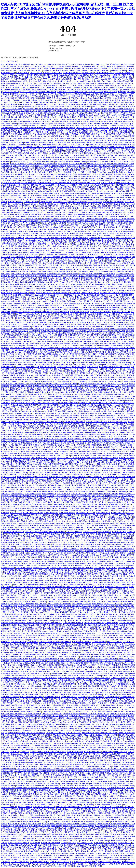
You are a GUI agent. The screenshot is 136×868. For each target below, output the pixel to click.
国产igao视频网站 (115, 644)
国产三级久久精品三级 (44, 851)
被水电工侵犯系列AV (59, 597)
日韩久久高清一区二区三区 (19, 500)
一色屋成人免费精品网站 (14, 179)
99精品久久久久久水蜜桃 (88, 555)
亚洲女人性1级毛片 (119, 265)
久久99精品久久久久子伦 (15, 716)
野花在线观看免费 (14, 380)
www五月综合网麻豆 (37, 525)
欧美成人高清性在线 (87, 236)
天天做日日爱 (24, 506)
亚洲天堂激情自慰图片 (51, 682)
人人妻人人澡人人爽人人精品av (93, 481)
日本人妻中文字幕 (78, 616)
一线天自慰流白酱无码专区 (59, 261)
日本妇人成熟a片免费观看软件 (54, 506)
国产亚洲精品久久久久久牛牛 (114, 595)
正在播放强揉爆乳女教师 (55, 794)
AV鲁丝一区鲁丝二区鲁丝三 (93, 735)
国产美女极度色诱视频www (115, 754)
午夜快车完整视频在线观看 (114, 354)
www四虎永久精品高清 (57, 583)
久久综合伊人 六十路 (110, 477)
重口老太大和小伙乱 (94, 358)
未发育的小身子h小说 (20, 267)
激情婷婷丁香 (115, 714)
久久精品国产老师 (128, 206)
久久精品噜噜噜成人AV (89, 585)
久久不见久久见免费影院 (113, 208)
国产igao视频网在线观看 (94, 250)
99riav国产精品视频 (55, 136)
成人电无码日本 (39, 803)
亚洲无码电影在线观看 (22, 515)
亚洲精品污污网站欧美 (112, 665)
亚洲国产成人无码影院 (64, 769)
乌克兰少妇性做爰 (107, 553)
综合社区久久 (95, 800)
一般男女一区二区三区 (116, 147)
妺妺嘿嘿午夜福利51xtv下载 (93, 621)
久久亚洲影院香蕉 (74, 640)
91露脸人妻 (45, 248)
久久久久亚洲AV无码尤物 (10, 655)
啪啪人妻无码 (6, 274)
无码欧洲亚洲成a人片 (32, 350)
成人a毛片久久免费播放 (12, 360)
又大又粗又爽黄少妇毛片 (42, 246)
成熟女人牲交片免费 (79, 367)
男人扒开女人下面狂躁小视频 (45, 314)
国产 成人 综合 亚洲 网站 (119, 217)
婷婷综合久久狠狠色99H (37, 187)
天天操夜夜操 (99, 551)
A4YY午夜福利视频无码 (38, 422)
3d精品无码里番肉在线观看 (16, 580)
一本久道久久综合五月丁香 (55, 591)
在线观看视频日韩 (7, 788)
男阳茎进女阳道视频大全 (18, 411)
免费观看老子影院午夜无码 (111, 242)
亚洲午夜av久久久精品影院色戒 (45, 447)
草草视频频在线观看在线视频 (113, 394)
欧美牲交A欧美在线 (122, 781)
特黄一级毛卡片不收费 (80, 517)
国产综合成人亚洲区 (118, 678)
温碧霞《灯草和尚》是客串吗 (96, 297)
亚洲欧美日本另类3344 (61, 299)
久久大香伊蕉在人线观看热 (52, 627)
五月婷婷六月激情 (48, 107)
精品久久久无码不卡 (25, 593)
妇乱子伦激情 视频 (115, 413)
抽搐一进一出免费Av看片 (22, 775)
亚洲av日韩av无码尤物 (86, 206)
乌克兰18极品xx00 (13, 517)
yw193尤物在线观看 (82, 193)
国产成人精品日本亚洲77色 (110, 549)
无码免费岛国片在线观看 (72, 633)
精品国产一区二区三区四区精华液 (98, 179)
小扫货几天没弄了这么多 (29, 92)
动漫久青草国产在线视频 (14, 682)
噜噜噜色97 (101, 847)
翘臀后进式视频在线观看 (17, 149)
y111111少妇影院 (105, 815)
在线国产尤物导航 (56, 308)
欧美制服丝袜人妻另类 (33, 392)
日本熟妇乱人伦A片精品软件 (76, 454)
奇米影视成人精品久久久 (92, 752)
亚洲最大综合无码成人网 (52, 745)
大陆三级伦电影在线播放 (106, 409)
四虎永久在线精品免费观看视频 (121, 140)
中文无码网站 (83, 762)
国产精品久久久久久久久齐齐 (61, 540)
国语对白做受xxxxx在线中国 (91, 536)
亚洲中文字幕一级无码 (95, 648)
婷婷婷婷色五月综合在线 (33, 483)
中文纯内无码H (105, 807)
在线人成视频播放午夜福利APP (94, 699)
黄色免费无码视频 (63, 593)
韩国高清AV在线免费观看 (64, 492)
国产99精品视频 (52, 348)
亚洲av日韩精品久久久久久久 (112, 430)
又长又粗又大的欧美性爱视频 (71, 234)
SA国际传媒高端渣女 (106, 267)
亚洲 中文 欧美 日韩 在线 (23, 136)
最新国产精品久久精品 (12, 866)
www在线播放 (124, 819)
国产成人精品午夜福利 (124, 699)
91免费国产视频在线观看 (105, 824)
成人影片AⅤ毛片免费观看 (111, 676)
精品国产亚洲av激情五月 (34, 849)
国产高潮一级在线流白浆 (79, 686)
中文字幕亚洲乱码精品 (92, 426)
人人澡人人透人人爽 (121, 267)
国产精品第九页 (112, 160)
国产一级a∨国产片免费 (98, 401)
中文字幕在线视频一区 (78, 858)
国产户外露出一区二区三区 (62, 866)
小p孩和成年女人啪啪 (32, 289)
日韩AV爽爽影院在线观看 (56, 600)
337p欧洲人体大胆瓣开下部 (79, 477)
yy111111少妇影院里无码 (18, 745)
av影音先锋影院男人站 (36, 310)
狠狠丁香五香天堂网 (50, 411)
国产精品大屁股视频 (109, 748)
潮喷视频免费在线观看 (51, 665)
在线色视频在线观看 (116, 126)
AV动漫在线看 (125, 614)
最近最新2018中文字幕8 (85, 688)
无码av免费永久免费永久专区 (66, 320)
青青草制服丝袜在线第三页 (47, 718)
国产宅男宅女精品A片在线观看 (85, 847)
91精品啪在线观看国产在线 (62, 578)
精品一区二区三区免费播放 (67, 380)
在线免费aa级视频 (42, 102)
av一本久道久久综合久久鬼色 (69, 348)
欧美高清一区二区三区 (124, 314)
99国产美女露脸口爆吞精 (123, 722)
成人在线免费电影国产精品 (39, 134)
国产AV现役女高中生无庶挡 (43, 786)
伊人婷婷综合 (128, 652)
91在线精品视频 (71, 151)
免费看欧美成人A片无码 (45, 621)
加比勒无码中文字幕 (37, 388)
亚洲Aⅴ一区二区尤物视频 (76, 597)
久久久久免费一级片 (127, 388)
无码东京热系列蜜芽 (113, 655)
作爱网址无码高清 (47, 98)
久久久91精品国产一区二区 (60, 386)
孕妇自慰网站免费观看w (102, 813)
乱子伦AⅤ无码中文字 (21, 743)
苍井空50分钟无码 (30, 174)
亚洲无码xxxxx (53, 468)
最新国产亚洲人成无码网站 (14, 498)
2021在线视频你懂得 (54, 822)
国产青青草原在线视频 (105, 682)
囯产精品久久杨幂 (67, 729)
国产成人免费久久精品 (124, 375)
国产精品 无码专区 (18, 690)
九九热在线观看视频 (26, 572)
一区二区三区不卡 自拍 (72, 519)
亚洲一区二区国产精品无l (64, 212)
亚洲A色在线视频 (97, 314)
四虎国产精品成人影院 (70, 350)
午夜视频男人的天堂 (47, 449)
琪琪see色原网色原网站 (66, 602)
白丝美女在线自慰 (21, 674)
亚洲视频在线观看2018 (21, 96)
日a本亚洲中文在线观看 (41, 813)
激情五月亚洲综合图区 (121, 145)
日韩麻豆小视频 (14, 291)
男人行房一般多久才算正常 (54, 335)
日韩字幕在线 (98, 726)
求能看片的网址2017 (89, 633)
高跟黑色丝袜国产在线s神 (48, 380)
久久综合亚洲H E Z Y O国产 (70, 369)
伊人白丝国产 (68, 515)
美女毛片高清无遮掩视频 (57, 121)
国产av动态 (16, 435)
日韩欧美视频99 (66, 646)
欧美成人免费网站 (47, 255)
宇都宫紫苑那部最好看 (96, 790)
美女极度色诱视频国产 (126, 855)
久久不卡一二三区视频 (48, 69)
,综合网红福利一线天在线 (56, 667)
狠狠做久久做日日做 (31, 202)
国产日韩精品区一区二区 (23, 832)
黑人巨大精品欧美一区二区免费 (75, 849)
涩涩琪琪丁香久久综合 (109, 800)
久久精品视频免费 (88, 85)
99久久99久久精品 (82, 223)
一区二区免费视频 (49, 147)
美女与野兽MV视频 (128, 655)
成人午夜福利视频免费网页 (74, 229)
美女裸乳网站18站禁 (110, 280)
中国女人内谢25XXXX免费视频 (54, 424)
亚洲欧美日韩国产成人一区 (64, 210)
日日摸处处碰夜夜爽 (122, 229)
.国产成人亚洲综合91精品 (45, 492)
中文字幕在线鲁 (56, 826)
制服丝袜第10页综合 (70, 627)
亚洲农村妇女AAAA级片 (18, 94)
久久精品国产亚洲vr (49, 435)
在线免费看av (28, 132)
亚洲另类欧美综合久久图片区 (40, 777)
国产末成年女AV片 (112, 481)
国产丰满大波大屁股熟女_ (56, 445)
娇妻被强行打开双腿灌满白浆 (25, 834)
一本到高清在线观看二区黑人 (66, 496)
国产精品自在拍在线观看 (49, 200)
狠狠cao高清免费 (26, 386)
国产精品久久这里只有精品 (120, 365)
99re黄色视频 (47, 115)
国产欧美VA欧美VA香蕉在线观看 (93, 570)
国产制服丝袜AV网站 (126, 160)
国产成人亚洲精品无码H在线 (94, 204)
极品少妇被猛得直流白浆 (48, 773)
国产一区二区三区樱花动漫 (33, 234)
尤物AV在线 (7, 185)
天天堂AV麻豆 (50, 329)
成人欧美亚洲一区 (59, 172)
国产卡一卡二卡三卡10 (95, 612)
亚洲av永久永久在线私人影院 (121, 547)
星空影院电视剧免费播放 (38, 490)
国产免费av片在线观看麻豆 (61, 832)
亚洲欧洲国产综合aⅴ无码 (101, 81)
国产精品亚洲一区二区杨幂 (106, 445)
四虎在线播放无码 (118, 648)
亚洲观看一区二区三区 (77, 373)
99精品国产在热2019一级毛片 (52, 847)
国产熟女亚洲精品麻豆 (80, 578)
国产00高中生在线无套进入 (79, 312)
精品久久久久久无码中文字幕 (100, 312)
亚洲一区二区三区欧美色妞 (99, 614)
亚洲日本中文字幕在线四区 (19, 210)
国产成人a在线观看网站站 (42, 684)
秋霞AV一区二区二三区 (75, 817)
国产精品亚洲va (85, 354)
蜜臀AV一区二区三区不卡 (19, 422)
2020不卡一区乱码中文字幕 (106, 248)
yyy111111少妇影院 (27, 699)
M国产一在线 (44, 261)
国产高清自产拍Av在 (53, 699)
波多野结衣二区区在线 (11, 678)
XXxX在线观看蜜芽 (95, 202)
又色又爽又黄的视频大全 (103, 356)
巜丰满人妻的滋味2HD (77, 663)
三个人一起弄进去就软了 (53, 409)
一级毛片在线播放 (126, 88)
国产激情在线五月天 (119, 532)
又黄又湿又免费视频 (94, 331)
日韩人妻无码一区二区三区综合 (111, 741)
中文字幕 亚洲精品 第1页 (39, 752)
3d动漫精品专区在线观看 (29, 678)
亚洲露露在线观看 (61, 174)
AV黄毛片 (111, 109)
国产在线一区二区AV (82, 316)
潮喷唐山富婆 (112, 786)
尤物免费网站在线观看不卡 (59, 126)
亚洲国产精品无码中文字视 (89, 303)
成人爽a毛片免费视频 (21, 259)
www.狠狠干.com (71, 525)
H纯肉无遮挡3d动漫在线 (12, 206)
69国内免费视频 (16, 303)
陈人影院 (64, 843)
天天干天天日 (128, 663)
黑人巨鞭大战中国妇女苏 (71, 536)
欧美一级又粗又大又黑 (111, 352)
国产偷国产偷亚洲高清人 (53, 623)
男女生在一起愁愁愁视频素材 (72, 327)
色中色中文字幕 (33, 642)
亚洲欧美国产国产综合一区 (26, 365)
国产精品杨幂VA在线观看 (29, 530)
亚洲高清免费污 (53, 661)
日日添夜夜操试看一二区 (78, 748)
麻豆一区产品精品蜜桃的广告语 (48, 561)
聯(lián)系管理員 (55, 50)
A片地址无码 (57, 191)
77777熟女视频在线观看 (82, 515)
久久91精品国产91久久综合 (67, 291)
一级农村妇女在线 (120, 187)
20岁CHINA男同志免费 (85, 166)
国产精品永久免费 (57, 777)
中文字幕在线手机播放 (55, 587)
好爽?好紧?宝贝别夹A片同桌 (73, 623)
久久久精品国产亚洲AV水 (31, 418)
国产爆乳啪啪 (104, 432)
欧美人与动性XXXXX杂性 (122, 745)
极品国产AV (34, 420)
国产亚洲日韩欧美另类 (93, 420)
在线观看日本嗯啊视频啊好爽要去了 (41, 610)
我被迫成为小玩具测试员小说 (104, 151)
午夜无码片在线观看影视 (36, 164)
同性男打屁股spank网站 (11, 521)
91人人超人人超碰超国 (107, 671)
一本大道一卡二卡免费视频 (106, 519)
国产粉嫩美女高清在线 (53, 310)
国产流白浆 (90, 832)
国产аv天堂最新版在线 (96, 697)
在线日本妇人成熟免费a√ (82, 451)
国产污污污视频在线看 (27, 680)
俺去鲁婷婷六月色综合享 (88, 701)
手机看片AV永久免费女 (84, 707)
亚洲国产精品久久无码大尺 (24, 176)
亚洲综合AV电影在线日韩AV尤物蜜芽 (50, 754)
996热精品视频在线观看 (97, 578)
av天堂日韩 (14, 265)
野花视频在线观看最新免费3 (100, 346)
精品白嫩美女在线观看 (16, 849)
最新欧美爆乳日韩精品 (85, 143)
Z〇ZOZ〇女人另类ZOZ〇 (48, 678)
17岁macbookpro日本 (127, 293)
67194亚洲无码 (55, 428)
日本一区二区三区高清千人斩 (63, 576)
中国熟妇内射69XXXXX (12, 667)
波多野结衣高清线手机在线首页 (18, 595)
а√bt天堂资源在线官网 (30, 303)
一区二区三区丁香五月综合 (92, 301)
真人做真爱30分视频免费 (14, 454)
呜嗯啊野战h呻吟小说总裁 (20, 390)
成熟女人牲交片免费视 (86, 506)
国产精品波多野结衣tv (73, 189)
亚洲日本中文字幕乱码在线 (117, 422)
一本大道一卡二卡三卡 (73, 267)
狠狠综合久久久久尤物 (58, 85)
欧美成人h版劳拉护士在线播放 (124, 521)
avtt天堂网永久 (46, 612)
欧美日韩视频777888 (53, 259)
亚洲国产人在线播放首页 (17, 722)
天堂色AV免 (9, 777)
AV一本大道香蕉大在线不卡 (45, 176)
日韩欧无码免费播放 (67, 625)
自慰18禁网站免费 (105, 532)
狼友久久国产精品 (80, 382)
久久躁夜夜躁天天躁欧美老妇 (91, 280)
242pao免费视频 (117, 807)
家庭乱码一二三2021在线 (112, 604)
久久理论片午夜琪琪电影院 (63, 530)
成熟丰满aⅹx (29, 532)
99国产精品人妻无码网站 (108, 661)
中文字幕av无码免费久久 (121, 809)
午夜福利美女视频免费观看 (21, 100)
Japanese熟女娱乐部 (79, 665)
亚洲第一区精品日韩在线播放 (100, 853)
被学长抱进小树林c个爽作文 (35, 589)
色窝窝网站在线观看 (113, 204)
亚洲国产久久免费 (94, 183)
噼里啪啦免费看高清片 (22, 858)
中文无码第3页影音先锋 (28, 860)
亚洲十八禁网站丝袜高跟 (47, 769)
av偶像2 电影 (25, 752)
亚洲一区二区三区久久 (83, 441)
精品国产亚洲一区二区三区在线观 (111, 456)
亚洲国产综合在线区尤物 (25, 407)
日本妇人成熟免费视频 (39, 160)
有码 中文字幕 (88, 819)
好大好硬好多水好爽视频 (82, 487)
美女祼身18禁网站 (116, 451)
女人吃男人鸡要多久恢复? (14, 289)
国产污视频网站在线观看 (40, 308)
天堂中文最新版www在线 (75, 140)
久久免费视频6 (35, 843)
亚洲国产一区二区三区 (48, 138)
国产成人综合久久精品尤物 (115, 286)
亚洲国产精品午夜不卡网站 (81, 604)
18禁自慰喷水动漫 (107, 396)
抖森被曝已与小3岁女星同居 (49, 356)
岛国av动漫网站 (46, 219)
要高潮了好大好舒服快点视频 (14, 629)
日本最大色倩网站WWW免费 (104, 777)
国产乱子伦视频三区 (12, 699)
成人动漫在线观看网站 (9, 593)
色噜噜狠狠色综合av (49, 494)
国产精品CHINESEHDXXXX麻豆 (92, 286)
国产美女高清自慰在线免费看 (85, 492)
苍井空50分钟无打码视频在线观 (66, 240)
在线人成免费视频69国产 (72, 396)
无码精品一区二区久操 (118, 157)
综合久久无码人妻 (21, 219)
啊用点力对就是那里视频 (114, 487)
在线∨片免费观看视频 (83, 595)
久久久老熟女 (8, 644)
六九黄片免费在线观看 (119, 185)
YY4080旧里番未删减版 (115, 172)
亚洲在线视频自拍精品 (30, 272)
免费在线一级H (20, 295)
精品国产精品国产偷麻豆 (12, 85)
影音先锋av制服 (90, 140)
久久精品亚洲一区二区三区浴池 (106, 855)
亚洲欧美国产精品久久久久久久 (34, 839)
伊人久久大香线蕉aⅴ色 (93, 212)
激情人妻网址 (26, 301)
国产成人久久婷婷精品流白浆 (96, 422)
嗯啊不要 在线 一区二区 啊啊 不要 (106, 819)
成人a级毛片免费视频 (119, 71)
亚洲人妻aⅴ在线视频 (84, 107)
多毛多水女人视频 (119, 625)
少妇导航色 (111, 221)
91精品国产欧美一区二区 (49, 716)
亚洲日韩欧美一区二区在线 (73, 388)
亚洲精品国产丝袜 (31, 629)
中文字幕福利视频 (18, 819)
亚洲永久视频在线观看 (27, 405)
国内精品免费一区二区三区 (90, 348)
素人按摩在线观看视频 (22, 748)
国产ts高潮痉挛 (102, 538)
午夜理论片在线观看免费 (23, 583)
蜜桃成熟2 (88, 729)
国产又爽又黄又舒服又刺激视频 (36, 853)
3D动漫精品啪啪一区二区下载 (91, 191)
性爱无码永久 (63, 716)
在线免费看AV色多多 (19, 642)
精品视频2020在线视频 (11, 119)
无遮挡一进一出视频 (100, 227)
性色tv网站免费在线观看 (54, 388)
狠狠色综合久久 (84, 314)
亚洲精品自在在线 (16, 513)
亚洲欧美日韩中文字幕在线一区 (58, 608)
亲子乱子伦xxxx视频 (109, 485)
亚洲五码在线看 (51, 803)
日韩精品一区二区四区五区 (112, 301)
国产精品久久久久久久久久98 (61, 741)
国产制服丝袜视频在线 (13, 418)
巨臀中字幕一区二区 (64, 473)
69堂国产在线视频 (121, 107)
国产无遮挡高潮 (76, 386)
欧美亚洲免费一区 (43, 540)
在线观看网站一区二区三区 (98, 473)
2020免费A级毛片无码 (61, 858)
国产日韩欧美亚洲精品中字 (100, 157)
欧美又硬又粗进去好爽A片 (17, 824)
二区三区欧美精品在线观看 (68, 333)
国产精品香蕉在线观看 (40, 790)
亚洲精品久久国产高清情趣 (119, 500)
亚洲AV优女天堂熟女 (57, 337)
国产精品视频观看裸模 (99, 90)
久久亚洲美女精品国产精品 (22, 836)
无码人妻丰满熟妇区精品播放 (75, 250)
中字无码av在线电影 (127, 426)
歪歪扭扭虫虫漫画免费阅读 (50, 289)
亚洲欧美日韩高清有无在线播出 (43, 130)
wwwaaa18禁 (107, 331)
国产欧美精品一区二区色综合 (26, 466)
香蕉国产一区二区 (110, 612)
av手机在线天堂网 (123, 468)
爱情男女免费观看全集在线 (26, 170)
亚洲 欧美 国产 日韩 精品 (20, 756)
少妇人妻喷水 (116, 862)
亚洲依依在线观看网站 (44, 633)
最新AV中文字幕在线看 (107, 325)
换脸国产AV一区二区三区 (87, 525)
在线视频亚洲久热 (103, 140)
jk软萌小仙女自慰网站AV (102, 407)
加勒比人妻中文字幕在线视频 (105, 428)
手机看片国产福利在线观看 (93, 388)
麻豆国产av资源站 (122, 587)
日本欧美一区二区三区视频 (122, 545)
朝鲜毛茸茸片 (105, 71)
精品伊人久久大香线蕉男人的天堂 (120, 509)
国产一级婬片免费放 (27, 517)
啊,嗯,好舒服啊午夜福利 (78, 862)
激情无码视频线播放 (103, 511)
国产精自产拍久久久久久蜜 (37, 822)
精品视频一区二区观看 (55, 422)
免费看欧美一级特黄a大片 (119, 432)
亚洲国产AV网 (52, 602)
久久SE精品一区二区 (33, 819)
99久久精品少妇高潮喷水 (46, 360)
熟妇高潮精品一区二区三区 (85, 513)
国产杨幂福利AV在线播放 (66, 781)
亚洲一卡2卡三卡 (57, 250)
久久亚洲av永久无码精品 (57, 325)
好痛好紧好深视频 (121, 96)
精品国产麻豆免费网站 (92, 705)
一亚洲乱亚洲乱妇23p (111, 621)
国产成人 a (97, 678)
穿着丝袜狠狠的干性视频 (84, 407)
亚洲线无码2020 (96, 830)
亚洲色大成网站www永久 (12, 447)
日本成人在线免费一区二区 (114, 219)
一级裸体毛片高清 (7, 295)
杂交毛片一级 (31, 540)
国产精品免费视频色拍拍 (75, 168)
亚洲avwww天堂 (91, 299)
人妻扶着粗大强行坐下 (69, 428)
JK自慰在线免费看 (42, 477)
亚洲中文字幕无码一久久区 (27, 441)
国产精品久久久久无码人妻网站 (99, 771)
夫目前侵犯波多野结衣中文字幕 (89, 380)
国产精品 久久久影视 (49, 392)
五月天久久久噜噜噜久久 (92, 490)
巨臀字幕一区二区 (94, 468)
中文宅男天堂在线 (39, 608)
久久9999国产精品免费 (99, 608)
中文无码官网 (41, 657)
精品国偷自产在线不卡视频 (107, 344)
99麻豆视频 (56, 684)
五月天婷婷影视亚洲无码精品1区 (24, 760)
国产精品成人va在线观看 (110, 426)
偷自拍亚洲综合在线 (18, 587)
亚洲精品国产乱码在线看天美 (91, 676)
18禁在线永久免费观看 (120, 263)
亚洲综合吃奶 (87, 265)
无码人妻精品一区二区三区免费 (40, 640)
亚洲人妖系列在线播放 (67, 688)
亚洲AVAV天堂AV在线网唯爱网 (22, 855)
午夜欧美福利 (99, 843)
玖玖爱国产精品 (14, 221)
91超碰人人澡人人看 (77, 420)
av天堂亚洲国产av (66, 83)
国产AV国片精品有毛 (116, 79)
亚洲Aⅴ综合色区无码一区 (83, 329)
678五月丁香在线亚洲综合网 (94, 623)
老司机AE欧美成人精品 (90, 437)
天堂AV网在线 (15, 646)
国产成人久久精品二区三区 (26, 102)
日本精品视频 (110, 570)
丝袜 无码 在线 (39, 699)
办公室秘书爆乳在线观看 (67, 346)
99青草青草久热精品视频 (45, 655)
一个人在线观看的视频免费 (86, 684)
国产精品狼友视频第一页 (77, 737)
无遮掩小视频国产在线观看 (38, 189)
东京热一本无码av (41, 121)
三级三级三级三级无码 (11, 92)
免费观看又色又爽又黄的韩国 (113, 202)
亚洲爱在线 (36, 832)
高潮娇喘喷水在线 (61, 111)
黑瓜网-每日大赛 (17, 69)
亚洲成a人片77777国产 (85, 151)
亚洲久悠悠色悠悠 (94, 399)
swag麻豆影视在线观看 (33, 344)
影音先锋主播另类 (24, 130)
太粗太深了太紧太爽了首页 (19, 98)
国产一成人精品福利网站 (106, 633)
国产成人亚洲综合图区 (60, 219)
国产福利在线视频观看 (18, 540)
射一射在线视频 (98, 580)
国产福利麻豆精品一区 (51, 234)
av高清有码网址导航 (57, 648)
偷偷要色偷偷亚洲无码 (113, 246)
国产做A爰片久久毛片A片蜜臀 (50, 143)
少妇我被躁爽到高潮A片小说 (108, 339)
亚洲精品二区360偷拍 (26, 371)
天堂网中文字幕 (60, 621)
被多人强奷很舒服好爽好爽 (71, 153)
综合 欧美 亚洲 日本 (57, 124)
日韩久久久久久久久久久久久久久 (66, 521)
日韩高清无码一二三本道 (87, 693)
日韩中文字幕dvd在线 (118, 75)
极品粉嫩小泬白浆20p (57, 90)
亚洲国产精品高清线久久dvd (99, 466)
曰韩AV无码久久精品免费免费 (113, 358)
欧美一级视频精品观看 (37, 259)
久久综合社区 (110, 699)
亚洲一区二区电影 (59, 851)
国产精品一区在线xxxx (117, 225)
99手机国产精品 (108, 752)
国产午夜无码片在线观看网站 (63, 316)
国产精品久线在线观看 (49, 726)
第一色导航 (46, 475)
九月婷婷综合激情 (46, 202)
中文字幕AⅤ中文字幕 (9, 614)
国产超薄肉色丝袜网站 (29, 206)
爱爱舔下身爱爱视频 (77, 299)
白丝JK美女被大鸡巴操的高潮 (61, 788)
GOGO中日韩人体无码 (88, 105)
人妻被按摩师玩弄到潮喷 (108, 303)
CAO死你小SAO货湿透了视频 (98, 841)
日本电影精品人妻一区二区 (86, 839)
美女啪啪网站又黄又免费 (56, 274)
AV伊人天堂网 (113, 515)
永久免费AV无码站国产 (43, 572)
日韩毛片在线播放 (59, 115)
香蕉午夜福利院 (12, 168)
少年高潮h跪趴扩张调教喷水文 (32, 796)
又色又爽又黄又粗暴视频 (126, 748)
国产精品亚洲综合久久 (43, 578)
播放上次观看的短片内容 (17, 764)
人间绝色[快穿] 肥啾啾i (81, 88)
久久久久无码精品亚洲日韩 (86, 360)
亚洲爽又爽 (124, 718)
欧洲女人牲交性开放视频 (55, 96)
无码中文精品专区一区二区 (34, 729)
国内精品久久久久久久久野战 (54, 81)
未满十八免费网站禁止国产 (121, 346)
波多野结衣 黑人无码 (112, 790)
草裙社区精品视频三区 (122, 682)
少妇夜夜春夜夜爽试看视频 (89, 274)
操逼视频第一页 (69, 690)
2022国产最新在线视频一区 (110, 464)
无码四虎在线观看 (38, 413)
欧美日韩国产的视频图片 (94, 610)
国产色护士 (116, 803)
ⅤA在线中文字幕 (103, 502)
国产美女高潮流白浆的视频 (107, 299)
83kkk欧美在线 (99, 587)
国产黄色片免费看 (74, 570)
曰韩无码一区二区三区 (28, 119)
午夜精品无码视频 (48, 712)
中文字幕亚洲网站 (63, 138)
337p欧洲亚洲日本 (80, 845)
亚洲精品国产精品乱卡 (102, 688)
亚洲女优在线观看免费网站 (124, 105)
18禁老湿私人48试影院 (111, 388)
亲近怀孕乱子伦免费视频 (78, 399)
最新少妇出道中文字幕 (62, 786)
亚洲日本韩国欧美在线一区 (91, 276)
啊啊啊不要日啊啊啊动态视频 (39, 282)
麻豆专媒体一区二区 (123, 210)
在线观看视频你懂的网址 (55, 267)
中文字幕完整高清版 (75, 674)
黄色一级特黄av (119, 356)
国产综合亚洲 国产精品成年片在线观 (49, 432)
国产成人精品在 (113, 297)
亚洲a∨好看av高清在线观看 (101, 809)
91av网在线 (14, 828)
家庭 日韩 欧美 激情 (42, 532)
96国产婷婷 (52, 458)
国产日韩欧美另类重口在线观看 (18, 153)
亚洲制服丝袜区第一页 (92, 553)
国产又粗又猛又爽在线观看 (53, 849)
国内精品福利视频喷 (124, 726)
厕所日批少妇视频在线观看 (83, 176)
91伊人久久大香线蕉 (88, 519)
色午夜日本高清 (90, 445)
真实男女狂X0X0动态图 (62, 98)
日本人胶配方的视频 (72, 466)
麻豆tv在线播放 (75, 261)
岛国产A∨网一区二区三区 (14, 350)
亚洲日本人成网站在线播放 (115, 322)
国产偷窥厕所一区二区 (74, 392)
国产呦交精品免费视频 (98, 149)
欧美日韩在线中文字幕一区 (107, 525)
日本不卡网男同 (90, 591)
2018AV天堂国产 (7, 132)
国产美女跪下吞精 (127, 98)
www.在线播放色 (14, 151)
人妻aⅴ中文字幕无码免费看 (81, 642)
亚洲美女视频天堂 (60, 255)
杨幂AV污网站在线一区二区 (96, 528)
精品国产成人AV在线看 (105, 105)
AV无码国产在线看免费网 (17, 822)
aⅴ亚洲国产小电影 (101, 413)
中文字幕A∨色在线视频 (88, 860)
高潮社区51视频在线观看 (47, 113)
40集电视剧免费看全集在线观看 (27, 773)
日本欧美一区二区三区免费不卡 (116, 327)
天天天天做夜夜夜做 (35, 745)
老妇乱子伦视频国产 (112, 718)
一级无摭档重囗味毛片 (50, 701)
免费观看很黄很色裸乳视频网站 (43, 215)
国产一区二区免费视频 (11, 432)
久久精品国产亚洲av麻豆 (75, 834)
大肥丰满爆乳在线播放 (105, 542)
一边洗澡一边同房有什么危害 (38, 94)
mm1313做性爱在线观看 (16, 809)
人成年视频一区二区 (127, 790)
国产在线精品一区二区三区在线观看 (34, 229)
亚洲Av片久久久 (54, 500)
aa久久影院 (17, 464)
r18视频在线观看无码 (55, 644)
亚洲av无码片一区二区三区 (101, 403)
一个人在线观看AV (43, 365)
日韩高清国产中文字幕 (126, 280)
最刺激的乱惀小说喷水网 (104, 85)
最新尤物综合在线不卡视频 (116, 253)
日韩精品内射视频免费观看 (121, 815)
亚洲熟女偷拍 (109, 551)
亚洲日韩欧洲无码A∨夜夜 (12, 839)
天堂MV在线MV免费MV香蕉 (18, 490)
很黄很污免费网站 (42, 650)
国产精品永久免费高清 (88, 121)
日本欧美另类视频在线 (46, 441)
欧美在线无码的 (81, 92)
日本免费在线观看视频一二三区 (103, 244)
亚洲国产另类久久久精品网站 (42, 576)
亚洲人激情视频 (88, 805)
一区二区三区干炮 (36, 66)
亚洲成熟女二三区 (126, 574)
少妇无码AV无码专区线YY (23, 737)
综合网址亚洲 (121, 274)
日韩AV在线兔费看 (75, 265)
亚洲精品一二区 (109, 314)
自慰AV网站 (100, 327)
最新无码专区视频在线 (43, 771)
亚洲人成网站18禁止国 (68, 659)
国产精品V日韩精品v (75, 242)
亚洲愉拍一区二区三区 (67, 509)
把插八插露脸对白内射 (81, 69)
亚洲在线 (106, 680)
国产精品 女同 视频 (82, 830)
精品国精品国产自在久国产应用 (76, 754)
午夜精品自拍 (41, 667)
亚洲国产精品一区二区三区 (13, 200)
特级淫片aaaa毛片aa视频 (20, 640)
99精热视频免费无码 (68, 684)
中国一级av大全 (88, 449)
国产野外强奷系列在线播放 (53, 396)
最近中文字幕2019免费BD (39, 399)
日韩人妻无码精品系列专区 (122, 629)
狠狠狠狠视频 (66, 642)
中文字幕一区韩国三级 (28, 655)
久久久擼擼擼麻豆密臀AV (39, 500)
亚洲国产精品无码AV (124, 238)
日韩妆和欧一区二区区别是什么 (102, 530)
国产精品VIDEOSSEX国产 (53, 73)
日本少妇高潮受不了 (85, 185)
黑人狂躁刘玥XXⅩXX (57, 720)
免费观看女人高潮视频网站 (69, 403)
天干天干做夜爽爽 (80, 162)
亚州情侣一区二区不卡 (39, 373)
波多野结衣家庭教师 (116, 329)
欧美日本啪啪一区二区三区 (18, 310)
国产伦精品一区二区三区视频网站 (83, 511)
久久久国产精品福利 (28, 492)
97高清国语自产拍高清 (74, 119)
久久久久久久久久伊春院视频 (33, 409)
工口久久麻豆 (126, 555)
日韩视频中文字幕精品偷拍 (69, 860)
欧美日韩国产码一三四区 (124, 553)
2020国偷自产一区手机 (56, 189)
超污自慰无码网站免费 (100, 657)
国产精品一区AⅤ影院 (73, 504)
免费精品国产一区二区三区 (16, 612)
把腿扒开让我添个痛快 (101, 128)
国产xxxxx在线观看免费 (80, 614)
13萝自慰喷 (19, 718)
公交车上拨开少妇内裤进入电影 (89, 709)
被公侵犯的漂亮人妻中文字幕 (26, 320)
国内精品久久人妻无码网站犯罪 (62, 221)
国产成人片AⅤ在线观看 (22, 458)
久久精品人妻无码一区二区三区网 (75, 308)
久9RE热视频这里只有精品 (44, 521)
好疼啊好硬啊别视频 (118, 513)
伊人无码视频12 (111, 568)
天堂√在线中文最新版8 (102, 289)
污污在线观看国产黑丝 (36, 585)
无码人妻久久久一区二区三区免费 (71, 356)
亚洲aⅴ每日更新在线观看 (38, 284)
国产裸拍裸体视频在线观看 (88, 240)
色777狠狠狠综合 (118, 291)
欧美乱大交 (17, 815)
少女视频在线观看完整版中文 (81, 572)
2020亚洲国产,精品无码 (102, 805)
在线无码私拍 (25, 697)
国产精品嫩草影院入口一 (106, 295)
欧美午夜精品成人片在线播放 (28, 280)
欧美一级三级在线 (19, 426)
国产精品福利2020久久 (63, 130)
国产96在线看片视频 (20, 358)
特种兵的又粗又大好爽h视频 (114, 193)
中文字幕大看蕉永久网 (76, 695)
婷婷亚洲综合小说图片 (83, 773)
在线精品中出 (26, 591)
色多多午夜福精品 (53, 724)
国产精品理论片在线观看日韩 (14, 532)
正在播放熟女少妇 (108, 490)
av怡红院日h (20, 367)
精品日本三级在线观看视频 (117, 716)
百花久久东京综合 (89, 248)
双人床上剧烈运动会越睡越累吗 (64, 263)
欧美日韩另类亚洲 (63, 494)
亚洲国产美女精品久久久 (32, 107)
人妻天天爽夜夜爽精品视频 (45, 517)
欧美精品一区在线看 (86, 568)
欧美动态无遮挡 (98, 572)
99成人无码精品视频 (46, 415)
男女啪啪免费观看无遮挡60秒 (29, 735)
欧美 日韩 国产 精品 (33, 669)
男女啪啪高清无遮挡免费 (102, 291)
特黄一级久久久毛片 (20, 585)
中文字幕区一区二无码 (118, 769)
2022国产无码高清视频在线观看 (122, 81)
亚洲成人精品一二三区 (82, 530)
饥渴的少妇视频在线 (25, 693)
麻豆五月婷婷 (11, 170)
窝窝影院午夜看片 (112, 100)
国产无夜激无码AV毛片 (101, 337)
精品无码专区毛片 (29, 657)
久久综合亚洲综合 (63, 147)
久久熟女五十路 (9, 803)
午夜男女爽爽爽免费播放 (50, 659)
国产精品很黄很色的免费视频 (64, 195)
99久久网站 (81, 460)
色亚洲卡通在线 (76, 735)
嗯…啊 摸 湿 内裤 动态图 (96, 246)
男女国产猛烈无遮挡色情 (71, 191)
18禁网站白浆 (96, 441)
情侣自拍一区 (113, 460)
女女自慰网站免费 (77, 456)
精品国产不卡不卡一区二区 (97, 750)
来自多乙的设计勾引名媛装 (47, 394)
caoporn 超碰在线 (71, 185)
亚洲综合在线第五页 (117, 619)
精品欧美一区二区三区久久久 (95, 652)
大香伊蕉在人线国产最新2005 (106, 189)
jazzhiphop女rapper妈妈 (38, 600)
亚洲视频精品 (31, 426)
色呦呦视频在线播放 (26, 278)
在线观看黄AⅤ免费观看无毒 (13, 113)
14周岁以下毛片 (58, 297)
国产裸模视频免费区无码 (49, 333)
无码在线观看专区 (81, 644)
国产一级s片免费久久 (73, 253)
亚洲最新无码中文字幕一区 (19, 388)
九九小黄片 (81, 179)
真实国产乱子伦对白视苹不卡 (111, 817)
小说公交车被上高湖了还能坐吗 (38, 242)
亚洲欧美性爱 (101, 758)
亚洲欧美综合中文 (72, 583)
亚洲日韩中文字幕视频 (56, 836)
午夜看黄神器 (26, 181)
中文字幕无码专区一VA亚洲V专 (44, 538)
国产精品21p (97, 447)
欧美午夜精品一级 (83, 346)
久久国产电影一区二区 (28, 731)
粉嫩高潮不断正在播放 (98, 479)
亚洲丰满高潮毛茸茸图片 (97, 221)
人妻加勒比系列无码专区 (85, 413)
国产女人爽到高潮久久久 (72, 73)
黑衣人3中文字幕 (42, 680)
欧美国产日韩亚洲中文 (73, 777)
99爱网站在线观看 (121, 542)
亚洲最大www (43, 236)
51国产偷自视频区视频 (113, 616)
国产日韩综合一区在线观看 (102, 629)
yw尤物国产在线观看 (104, 270)
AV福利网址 (63, 695)
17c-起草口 (61, 392)
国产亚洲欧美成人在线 (63, 517)
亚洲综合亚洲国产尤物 (44, 663)
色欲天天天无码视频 (30, 109)
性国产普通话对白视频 (24, 786)
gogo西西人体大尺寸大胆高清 (93, 650)
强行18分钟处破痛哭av (69, 697)
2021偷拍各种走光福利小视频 (74, 559)
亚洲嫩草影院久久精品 (55, 88)
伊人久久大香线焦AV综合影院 (121, 466)
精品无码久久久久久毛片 (84, 289)
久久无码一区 (67, 136)
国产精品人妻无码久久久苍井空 (19, 373)
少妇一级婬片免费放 (82, 149)
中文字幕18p (125, 650)
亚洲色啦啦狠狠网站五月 (98, 786)
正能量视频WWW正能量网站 (117, 758)
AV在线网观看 (126, 803)
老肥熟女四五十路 (89, 181)
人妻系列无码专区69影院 (112, 695)
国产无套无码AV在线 (58, 475)
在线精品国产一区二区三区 (72, 409)
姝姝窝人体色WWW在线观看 (112, 231)
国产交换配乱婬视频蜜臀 (122, 320)
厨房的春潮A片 (42, 731)
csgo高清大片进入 (55, 536)
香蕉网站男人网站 (91, 566)
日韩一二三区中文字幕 (30, 815)
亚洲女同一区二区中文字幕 (21, 312)
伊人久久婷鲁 (13, 616)
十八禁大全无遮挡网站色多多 (82, 447)
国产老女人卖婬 (52, 707)
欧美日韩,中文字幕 (41, 371)
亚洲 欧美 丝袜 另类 (62, 547)
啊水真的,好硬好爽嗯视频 (40, 748)
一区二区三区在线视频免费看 (24, 771)
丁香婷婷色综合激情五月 (26, 477)
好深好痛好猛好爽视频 (113, 667)
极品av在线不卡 (34, 138)
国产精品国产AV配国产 (17, 669)
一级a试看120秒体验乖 (74, 532)
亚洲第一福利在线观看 (59, 462)
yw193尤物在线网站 (108, 333)
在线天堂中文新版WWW (64, 176)
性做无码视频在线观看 (101, 729)
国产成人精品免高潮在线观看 (100, 822)
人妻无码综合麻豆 (91, 456)
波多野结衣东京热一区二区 (114, 496)
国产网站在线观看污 (25, 318)
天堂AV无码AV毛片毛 (111, 760)
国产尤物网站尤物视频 (71, 779)
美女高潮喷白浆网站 (40, 836)
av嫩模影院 (39, 179)
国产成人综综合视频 (95, 284)
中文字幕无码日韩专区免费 (30, 291)
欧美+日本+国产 (43, 845)
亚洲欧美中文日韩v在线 (49, 595)
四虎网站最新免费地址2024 (55, 864)
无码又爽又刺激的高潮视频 (65, 109)
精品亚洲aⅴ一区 (108, 674)
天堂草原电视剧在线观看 (20, 862)
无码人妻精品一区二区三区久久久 (120, 227)
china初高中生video (124, 830)
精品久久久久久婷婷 (44, 866)
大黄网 (32, 293)
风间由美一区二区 (91, 439)
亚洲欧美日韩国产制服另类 (119, 557)
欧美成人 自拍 (76, 449)
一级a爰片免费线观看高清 (121, 832)
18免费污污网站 (63, 485)
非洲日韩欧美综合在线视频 (33, 454)
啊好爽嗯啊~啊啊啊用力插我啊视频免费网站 (101, 335)
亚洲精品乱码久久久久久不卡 (70, 815)
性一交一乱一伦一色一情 (116, 200)
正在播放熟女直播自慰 (31, 200)
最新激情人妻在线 (44, 250)
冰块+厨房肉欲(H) (38, 64)
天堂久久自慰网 (35, 341)
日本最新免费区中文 (66, 669)
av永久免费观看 (121, 151)
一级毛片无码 (14, 752)
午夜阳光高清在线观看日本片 (26, 769)
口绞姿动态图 (127, 604)
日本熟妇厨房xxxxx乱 (28, 633)
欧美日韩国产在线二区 (114, 261)
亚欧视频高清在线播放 (50, 354)
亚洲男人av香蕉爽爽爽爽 (47, 580)
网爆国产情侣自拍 (98, 487)
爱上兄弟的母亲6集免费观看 (42, 172)
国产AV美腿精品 (51, 164)
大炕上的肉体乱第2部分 (101, 185)
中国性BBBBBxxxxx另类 (87, 824)
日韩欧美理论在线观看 (115, 176)
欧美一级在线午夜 (21, 428)
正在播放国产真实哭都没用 (85, 625)
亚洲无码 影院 (21, 375)
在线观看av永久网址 (35, 665)
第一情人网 (80, 509)
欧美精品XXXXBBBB (83, 712)
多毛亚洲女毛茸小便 (20, 553)
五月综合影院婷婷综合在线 (62, 244)
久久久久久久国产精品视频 (40, 566)
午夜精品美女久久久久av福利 (20, 348)
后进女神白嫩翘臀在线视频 (70, 561)
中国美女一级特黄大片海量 (16, 88)
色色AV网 (55, 403)
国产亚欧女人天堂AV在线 (105, 540)
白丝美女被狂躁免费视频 (59, 737)
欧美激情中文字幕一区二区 (21, 325)
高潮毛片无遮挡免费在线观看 (46, 460)
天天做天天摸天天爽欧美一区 (55, 553)
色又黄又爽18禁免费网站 (73, 181)
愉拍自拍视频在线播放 (110, 536)
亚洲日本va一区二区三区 (57, 817)
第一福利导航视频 (128, 308)
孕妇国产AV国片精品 (125, 303)
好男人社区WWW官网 (63, 401)
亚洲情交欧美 (98, 170)
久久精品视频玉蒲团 (121, 566)
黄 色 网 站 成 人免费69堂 (122, 435)
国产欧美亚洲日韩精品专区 (33, 652)
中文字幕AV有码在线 (39, 515)
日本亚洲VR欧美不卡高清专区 (63, 407)
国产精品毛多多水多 (82, 390)
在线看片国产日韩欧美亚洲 (46, 225)
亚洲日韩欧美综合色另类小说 (97, 858)
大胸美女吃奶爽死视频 (43, 481)
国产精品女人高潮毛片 (87, 743)
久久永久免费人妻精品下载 (105, 134)
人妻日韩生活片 (64, 809)
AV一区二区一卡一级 (57, 248)
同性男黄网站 (89, 356)
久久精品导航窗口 (31, 276)
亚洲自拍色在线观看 (55, 160)
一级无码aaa (97, 350)
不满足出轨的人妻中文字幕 (105, 73)
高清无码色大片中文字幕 (30, 449)
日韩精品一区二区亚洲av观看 (78, 462)
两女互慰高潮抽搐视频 (29, 767)
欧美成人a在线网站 (24, 779)
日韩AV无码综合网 (11, 735)
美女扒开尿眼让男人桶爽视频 (105, 606)
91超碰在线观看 (111, 115)
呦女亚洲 (89, 547)
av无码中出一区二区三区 (15, 382)
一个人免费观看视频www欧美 (47, 183)
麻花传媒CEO (37, 327)
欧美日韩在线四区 (39, 445)
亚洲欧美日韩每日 (10, 779)
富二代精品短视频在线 (88, 344)
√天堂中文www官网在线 (95, 102)
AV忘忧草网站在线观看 (67, 707)
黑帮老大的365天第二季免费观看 (106, 659)
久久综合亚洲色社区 (20, 784)
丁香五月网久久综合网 (81, 83)
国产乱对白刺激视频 (30, 352)
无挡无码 (17, 712)
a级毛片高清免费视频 (81, 631)
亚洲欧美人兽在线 (95, 223)
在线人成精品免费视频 (95, 703)
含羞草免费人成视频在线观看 (45, 855)
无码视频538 (20, 709)
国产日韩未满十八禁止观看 (67, 460)
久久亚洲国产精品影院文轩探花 (123, 403)
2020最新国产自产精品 (41, 318)
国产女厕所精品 (86, 657)
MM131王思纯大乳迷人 (74, 248)
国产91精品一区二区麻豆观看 (107, 839)
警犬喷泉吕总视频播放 (41, 386)
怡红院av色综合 (110, 259)
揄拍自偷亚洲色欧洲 (77, 339)
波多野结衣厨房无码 (37, 756)
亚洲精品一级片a (32, 415)
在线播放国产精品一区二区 (86, 155)
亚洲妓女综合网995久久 (29, 236)
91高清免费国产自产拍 (24, 487)
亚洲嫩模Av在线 (103, 860)
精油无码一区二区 (90, 836)
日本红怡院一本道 (31, 356)
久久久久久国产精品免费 (113, 170)
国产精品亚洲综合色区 (111, 168)
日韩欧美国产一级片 (83, 690)
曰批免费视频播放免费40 (44, 606)
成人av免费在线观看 (55, 830)
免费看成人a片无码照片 (30, 688)
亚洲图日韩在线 (56, 134)
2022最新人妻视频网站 (124, 703)
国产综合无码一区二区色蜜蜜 (46, 77)
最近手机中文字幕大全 (64, 314)
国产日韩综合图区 (16, 234)
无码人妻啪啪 (43, 466)
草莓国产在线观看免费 (88, 295)
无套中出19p (106, 678)
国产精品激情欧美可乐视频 (46, 170)
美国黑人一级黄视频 (25, 807)
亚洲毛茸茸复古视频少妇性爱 (20, 215)
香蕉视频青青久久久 (22, 399)
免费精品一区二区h (69, 405)
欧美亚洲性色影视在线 (59, 242)
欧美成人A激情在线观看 (80, 130)
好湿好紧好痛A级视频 (59, 674)
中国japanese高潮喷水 (79, 331)
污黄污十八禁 (77, 301)
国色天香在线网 (126, 443)
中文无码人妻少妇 (31, 551)
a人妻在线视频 (103, 555)
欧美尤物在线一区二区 (58, 117)
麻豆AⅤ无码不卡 (89, 327)
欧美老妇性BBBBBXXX (40, 536)
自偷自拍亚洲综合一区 (72, 295)
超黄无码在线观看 (26, 627)
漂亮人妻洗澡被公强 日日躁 (40, 227)
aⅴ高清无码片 (79, 729)
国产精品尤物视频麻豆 (86, 545)
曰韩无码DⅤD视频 (46, 709)
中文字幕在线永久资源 (61, 157)
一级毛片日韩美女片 (20, 329)
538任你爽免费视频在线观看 (36, 231)
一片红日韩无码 (120, 585)
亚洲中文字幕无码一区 (29, 111)
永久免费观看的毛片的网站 (51, 341)
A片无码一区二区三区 (85, 320)
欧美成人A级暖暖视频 (122, 646)
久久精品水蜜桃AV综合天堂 (16, 242)
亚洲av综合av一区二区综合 (87, 682)
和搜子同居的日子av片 (42, 557)
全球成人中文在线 (36, 73)
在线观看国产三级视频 (30, 380)
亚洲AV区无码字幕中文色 (42, 244)
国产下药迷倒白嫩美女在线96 (76, 612)
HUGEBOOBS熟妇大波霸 (41, 198)
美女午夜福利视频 (22, 826)
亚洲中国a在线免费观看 (126, 335)
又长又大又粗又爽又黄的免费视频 (53, 286)
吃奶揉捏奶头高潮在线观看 (43, 502)
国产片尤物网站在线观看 (74, 836)
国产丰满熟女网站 (24, 64)
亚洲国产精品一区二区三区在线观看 (104, 278)
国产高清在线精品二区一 (84, 170)
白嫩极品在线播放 (123, 485)
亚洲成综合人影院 (39, 794)
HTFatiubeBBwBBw (125, 316)
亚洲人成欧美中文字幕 (36, 553)
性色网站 (83, 841)
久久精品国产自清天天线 (59, 318)
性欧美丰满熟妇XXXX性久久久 (39, 674)
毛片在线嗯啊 (19, 392)
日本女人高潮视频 (111, 623)
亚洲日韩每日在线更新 (57, 532)
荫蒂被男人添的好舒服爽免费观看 (29, 739)
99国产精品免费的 (40, 322)
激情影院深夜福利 (16, 363)
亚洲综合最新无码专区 (56, 229)
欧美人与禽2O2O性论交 (9, 61)
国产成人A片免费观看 (52, 729)
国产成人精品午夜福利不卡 (112, 369)
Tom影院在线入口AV (27, 105)
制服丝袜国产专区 (88, 257)
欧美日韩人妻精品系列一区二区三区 (54, 750)
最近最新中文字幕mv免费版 (86, 798)
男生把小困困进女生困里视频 (118, 164)
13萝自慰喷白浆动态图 (112, 98)
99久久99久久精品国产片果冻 (26, 798)
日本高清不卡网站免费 (66, 773)
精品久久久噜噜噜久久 (34, 257)
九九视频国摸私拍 (56, 779)
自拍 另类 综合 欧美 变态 (113, 731)
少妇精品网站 (79, 855)
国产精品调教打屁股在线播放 (58, 853)
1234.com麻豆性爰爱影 (16, 155)
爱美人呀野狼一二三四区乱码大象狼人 (94, 500)
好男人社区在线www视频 (99, 83)
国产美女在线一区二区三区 (104, 640)
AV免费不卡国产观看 (67, 223)
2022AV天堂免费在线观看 (71, 278)
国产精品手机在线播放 (91, 483)
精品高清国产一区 (128, 420)
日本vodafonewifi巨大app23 (95, 115)
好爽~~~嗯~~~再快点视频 (21, 185)
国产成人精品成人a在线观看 (70, 731)
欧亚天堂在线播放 (13, 697)
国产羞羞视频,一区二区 (79, 145)
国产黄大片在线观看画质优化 (11, 657)
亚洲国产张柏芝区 (75, 464)
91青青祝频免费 (81, 183)
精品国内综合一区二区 (89, 724)
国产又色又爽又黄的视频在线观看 (59, 616)
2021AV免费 (24, 284)
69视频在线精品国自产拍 (115, 701)
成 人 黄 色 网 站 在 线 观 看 (96, 255)
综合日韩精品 (47, 545)
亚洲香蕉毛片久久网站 (74, 680)
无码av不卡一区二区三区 (112, 849)
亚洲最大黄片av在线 (87, 561)
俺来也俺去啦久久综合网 (44, 363)
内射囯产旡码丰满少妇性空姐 (72, 745)
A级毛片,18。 (58, 633)
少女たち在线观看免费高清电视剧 (49, 676)
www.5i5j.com (6, 217)
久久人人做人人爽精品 (19, 217)
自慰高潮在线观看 (111, 843)
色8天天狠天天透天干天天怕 (72, 490)
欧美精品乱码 (110, 587)
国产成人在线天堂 (74, 589)
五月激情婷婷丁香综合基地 (93, 341)
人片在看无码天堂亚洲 (121, 215)
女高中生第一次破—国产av (48, 841)
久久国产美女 (51, 635)
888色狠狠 (40, 834)
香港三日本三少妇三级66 (62, 542)
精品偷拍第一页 (12, 841)
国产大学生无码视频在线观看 (90, 430)
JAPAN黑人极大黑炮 (14, 485)
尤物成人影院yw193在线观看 (80, 608)
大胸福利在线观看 (55, 153)
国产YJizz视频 (20, 451)
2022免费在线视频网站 (117, 631)
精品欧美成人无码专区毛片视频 (18, 420)
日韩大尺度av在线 (28, 464)
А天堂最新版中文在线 (13, 492)
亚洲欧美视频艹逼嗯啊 (105, 187)
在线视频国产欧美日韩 (30, 509)
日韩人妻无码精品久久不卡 (120, 600)
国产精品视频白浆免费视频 (123, 132)
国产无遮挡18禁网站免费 (91, 396)
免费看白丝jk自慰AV (95, 145)
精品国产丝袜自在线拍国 (100, 690)
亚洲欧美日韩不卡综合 (16, 276)
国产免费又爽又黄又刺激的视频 (92, 731)
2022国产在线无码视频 (117, 69)
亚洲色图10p (5, 390)
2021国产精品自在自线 (85, 843)
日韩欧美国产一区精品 (90, 386)
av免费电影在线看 (48, 162)
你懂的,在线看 (93, 494)
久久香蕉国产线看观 (96, 208)
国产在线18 (14, 299)
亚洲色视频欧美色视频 (9, 625)
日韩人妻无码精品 (31, 238)
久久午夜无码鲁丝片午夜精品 (15, 561)
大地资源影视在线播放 (68, 71)
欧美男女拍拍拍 (12, 286)
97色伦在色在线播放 (122, 73)
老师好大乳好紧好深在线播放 (61, 238)
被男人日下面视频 (31, 430)
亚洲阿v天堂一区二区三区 (25, 650)
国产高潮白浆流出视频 (68, 208)
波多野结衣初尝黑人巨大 (14, 570)
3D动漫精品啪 (127, 246)
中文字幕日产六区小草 (39, 100)
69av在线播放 (115, 181)
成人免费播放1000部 (45, 805)
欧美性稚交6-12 (55, 568)
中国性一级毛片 (69, 644)
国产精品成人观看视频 (41, 339)
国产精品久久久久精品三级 (77, 790)
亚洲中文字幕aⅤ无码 (60, 202)
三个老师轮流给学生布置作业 (42, 312)
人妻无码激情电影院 (110, 447)
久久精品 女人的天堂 (106, 646)
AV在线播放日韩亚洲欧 (95, 739)
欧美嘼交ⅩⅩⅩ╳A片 (32, 367)
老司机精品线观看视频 (77, 485)
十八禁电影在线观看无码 (56, 168)
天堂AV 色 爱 (27, 413)
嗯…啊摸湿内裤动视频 (45, 426)
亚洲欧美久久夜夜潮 (27, 574)
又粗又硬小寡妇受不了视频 (85, 775)
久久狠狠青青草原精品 (121, 684)
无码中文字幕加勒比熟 (38, 151)
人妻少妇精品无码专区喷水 (111, 380)
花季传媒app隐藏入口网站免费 (40, 504)
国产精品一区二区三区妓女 (57, 284)
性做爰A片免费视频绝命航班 (119, 796)
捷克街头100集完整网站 (106, 724)
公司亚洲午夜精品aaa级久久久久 (100, 767)
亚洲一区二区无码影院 (58, 102)
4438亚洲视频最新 (56, 236)
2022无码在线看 (17, 208)
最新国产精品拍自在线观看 (79, 157)
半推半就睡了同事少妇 (32, 549)
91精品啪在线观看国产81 (122, 834)
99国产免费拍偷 (15, 688)
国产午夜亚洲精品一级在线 (76, 475)
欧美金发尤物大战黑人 (97, 462)
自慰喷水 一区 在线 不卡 (98, 788)
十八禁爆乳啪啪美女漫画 (96, 864)
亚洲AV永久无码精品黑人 (40, 337)
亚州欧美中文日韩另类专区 (33, 682)
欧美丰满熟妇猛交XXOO (44, 105)
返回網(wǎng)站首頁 (56, 48)
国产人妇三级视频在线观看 (71, 437)
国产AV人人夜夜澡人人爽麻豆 (103, 107)
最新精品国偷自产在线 (44, 293)
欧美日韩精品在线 (94, 748)
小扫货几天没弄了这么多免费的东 (119, 195)
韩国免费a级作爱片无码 (65, 64)
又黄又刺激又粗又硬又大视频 (19, 781)
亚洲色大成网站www (30, 394)
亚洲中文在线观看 (88, 640)
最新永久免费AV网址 (33, 559)
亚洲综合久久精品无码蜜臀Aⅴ (83, 606)
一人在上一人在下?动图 (71, 105)
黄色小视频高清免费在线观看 (80, 94)
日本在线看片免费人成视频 (49, 280)
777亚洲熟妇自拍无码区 (73, 805)
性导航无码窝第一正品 (25, 479)
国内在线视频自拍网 (49, 384)
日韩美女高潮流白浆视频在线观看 (23, 851)
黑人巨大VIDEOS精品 (100, 79)
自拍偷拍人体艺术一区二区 (64, 363)
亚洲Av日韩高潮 (81, 602)
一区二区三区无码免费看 (43, 479)
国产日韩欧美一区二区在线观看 (45, 132)
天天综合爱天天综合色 (21, 293)
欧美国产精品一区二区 (97, 322)
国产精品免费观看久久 (66, 595)
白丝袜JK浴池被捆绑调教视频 (76, 648)
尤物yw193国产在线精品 (109, 733)
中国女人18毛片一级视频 (86, 627)
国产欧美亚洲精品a (111, 316)
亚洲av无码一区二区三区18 (78, 767)
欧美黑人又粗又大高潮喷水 (51, 843)
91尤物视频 (60, 181)
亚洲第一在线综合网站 (46, 240)
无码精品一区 (86, 714)
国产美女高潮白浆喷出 (63, 449)
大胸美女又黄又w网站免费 (83, 352)
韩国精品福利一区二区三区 (90, 549)
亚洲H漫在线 (110, 229)
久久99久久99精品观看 (83, 200)
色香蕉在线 (37, 693)
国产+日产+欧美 (49, 179)
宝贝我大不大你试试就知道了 (115, 424)
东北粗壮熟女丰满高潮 (112, 443)
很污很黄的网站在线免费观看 (55, 834)
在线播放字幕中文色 (106, 439)
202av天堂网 (108, 145)
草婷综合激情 (98, 352)
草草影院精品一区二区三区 (118, 707)
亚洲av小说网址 (55, 278)
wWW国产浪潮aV (110, 572)
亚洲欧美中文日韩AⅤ (34, 705)
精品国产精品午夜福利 (19, 162)
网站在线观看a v (29, 363)
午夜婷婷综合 (19, 238)
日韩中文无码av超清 (25, 608)
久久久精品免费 (98, 411)
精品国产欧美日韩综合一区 (79, 853)
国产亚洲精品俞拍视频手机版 (38, 428)
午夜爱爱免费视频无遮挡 (71, 714)
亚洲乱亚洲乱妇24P (108, 375)
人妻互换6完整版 (79, 646)
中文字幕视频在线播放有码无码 (97, 534)
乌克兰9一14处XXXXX (117, 470)
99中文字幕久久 (9, 399)
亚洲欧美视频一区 (38, 591)
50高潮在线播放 (13, 534)
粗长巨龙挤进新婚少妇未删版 (52, 824)
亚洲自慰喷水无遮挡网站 (77, 703)
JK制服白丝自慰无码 (109, 468)
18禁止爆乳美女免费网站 (12, 301)
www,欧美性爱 (6, 208)
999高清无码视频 (35, 659)
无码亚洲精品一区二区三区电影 (47, 83)
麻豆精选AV (66, 231)
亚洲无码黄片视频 (34, 545)
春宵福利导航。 (99, 564)
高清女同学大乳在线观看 (52, 437)
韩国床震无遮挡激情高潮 (27, 124)
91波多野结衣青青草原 (125, 344)
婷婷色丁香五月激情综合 (82, 79)
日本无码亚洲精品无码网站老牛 (32, 555)
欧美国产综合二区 (111, 117)
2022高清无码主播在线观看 (97, 382)
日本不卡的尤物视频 (46, 272)
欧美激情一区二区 (37, 758)
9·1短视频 (18, 322)
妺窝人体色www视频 (27, 604)
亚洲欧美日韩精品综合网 (89, 779)
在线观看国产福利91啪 (94, 210)
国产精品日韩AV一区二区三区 (54, 454)
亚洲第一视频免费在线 (120, 813)
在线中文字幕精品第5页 (61, 293)
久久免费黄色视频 (125, 504)
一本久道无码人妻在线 (95, 92)
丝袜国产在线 (68, 847)
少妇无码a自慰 (14, 284)
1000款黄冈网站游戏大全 (105, 781)
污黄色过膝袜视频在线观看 (84, 435)
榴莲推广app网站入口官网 (14, 263)
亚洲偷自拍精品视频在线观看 (116, 174)
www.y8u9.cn (118, 85)
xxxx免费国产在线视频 (41, 737)
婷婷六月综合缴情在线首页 (125, 633)
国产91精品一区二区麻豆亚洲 (26, 250)
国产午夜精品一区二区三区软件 (118, 686)
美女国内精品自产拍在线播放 (19, 566)
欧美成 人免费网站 (31, 113)
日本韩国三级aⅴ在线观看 (26, 456)
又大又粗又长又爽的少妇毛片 (69, 841)
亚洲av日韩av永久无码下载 (91, 794)
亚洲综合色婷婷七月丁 (72, 344)
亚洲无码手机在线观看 (75, 426)
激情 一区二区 (127, 369)
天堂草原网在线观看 (64, 301)
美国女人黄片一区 (34, 217)
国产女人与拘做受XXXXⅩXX (20, 160)
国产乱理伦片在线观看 (86, 428)
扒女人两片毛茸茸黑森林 (52, 390)
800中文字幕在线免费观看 (29, 519)
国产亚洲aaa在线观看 (37, 96)
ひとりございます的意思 (52, 257)
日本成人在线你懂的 (49, 128)
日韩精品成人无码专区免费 (106, 798)
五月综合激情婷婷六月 (18, 354)
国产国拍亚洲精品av (78, 231)
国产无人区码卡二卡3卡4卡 (65, 655)
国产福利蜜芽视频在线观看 (106, 360)
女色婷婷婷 (122, 92)
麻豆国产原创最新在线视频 (21, 403)
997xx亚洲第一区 (120, 492)
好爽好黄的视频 (87, 777)
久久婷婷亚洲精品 (59, 504)
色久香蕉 (107, 648)
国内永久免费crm (21, 468)
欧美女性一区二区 (124, 310)
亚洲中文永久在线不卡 (84, 678)
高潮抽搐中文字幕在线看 (12, 509)
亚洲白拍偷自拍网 (81, 64)
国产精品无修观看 (56, 845)
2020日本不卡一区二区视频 (58, 358)
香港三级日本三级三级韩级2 (93, 117)
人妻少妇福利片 (37, 625)
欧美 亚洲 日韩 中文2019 (65, 855)
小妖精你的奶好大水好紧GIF (83, 77)
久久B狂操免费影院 (18, 257)
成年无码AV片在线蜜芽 (124, 109)
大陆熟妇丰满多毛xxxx (51, 71)
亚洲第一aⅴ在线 (100, 449)
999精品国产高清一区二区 (50, 369)
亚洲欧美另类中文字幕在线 (118, 162)
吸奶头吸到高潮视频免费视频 (45, 305)
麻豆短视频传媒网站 (93, 111)
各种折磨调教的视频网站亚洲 (14, 335)
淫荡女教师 (89, 424)
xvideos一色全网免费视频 (10, 530)
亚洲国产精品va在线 (93, 231)
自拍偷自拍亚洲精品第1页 (90, 293)
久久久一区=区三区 (78, 534)
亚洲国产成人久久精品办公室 (79, 760)
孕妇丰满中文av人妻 (84, 629)
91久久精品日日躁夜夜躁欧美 (75, 246)
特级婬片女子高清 (97, 354)
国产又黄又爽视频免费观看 (71, 257)
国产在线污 (29, 498)
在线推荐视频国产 (68, 775)
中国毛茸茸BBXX (117, 511)
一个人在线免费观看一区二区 (25, 703)
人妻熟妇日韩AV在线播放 (53, 758)
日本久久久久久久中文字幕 (103, 320)
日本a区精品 (123, 792)
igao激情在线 (8, 585)
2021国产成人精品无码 (49, 291)
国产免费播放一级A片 (28, 866)
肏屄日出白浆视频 (11, 621)
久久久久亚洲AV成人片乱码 (123, 828)
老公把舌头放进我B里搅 (80, 401)
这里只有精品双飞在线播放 (27, 316)
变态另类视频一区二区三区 (39, 614)
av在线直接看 (124, 191)
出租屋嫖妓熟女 (48, 210)
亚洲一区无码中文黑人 (113, 102)
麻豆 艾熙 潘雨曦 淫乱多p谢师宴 (115, 305)
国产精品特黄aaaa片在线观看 (31, 712)
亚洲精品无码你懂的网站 (125, 272)
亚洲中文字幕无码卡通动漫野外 (117, 255)
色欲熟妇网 (85, 418)
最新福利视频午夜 (83, 71)
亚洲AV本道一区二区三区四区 (25, 676)
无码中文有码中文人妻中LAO (97, 147)
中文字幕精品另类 (58, 612)
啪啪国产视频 (34, 98)
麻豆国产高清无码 (42, 574)
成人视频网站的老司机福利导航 (106, 826)
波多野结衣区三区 (30, 570)
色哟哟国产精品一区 (75, 225)
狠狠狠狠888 (41, 760)
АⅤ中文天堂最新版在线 (32, 208)
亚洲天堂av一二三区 (24, 198)
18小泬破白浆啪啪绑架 (50, 483)
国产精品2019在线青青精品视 (59, 686)
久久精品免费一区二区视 (96, 845)
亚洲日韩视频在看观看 (21, 166)
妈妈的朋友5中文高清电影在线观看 (24, 805)
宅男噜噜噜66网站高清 (39, 817)
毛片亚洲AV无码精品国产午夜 (113, 138)
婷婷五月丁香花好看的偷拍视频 (16, 762)
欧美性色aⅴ (29, 741)
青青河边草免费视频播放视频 (122, 270)
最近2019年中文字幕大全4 (89, 432)
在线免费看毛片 (37, 81)
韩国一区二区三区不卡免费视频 (57, 839)
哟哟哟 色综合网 (107, 153)
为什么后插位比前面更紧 (86, 828)
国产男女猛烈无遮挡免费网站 (22, 246)
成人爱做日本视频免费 (77, 111)
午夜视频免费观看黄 (69, 143)
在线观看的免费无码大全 (63, 606)
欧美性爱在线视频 (126, 130)
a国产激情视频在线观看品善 (49, 430)
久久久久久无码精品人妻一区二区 (86, 272)
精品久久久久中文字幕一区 (89, 583)
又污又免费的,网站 (65, 394)
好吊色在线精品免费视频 (115, 401)
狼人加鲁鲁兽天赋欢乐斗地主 (22, 339)
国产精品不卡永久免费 (103, 506)
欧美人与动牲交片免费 (16, 430)
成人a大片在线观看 (55, 100)
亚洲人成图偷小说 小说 (39, 458)
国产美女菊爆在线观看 (103, 756)
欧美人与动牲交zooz (35, 411)
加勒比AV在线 (52, 671)
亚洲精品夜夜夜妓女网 (60, 464)
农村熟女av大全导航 (37, 619)
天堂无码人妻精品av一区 (113, 250)
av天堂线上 (72, 843)
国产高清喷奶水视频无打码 (74, 574)
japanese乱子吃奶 (7, 712)
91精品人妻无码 (113, 737)
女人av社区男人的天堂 (46, 111)
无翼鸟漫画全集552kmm (54, 295)
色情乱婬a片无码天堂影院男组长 (85, 502)
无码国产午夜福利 (87, 318)
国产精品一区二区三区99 (121, 367)
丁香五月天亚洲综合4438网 (63, 272)
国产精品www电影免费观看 (91, 375)
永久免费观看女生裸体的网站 (121, 282)
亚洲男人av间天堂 (110, 234)
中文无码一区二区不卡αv (110, 792)
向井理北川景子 (58, 805)
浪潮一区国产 (109, 96)
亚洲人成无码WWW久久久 (124, 640)
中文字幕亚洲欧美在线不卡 (63, 631)
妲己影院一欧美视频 (39, 661)
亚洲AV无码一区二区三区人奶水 (97, 600)
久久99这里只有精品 (88, 270)
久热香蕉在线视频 (58, 246)
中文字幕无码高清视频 (71, 432)
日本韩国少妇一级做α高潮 (113, 663)
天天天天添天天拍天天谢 (116, 597)
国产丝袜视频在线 (90, 187)
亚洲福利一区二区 (69, 413)
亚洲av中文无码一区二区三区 (119, 498)
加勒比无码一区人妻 (85, 726)
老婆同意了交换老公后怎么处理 (12, 853)
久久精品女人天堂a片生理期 (57, 187)
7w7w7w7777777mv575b (100, 451)
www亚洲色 (37, 627)
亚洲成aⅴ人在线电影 (78, 365)
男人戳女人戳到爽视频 (61, 479)
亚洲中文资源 (85, 278)
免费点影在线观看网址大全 (20, 600)
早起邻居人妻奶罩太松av (27, 616)
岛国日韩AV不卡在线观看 (121, 767)
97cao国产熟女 (49, 796)
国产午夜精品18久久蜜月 (79, 786)
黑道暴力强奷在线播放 (107, 272)
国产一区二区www (33, 612)
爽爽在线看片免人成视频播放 (30, 193)
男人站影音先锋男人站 (103, 625)
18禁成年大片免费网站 (44, 405)
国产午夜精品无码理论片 (90, 807)
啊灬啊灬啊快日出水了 (127, 350)
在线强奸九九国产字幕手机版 (75, 422)
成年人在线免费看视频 (80, 473)
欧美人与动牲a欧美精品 (12, 225)
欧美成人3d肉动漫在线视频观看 (119, 858)
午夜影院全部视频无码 (18, 231)
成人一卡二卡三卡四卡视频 (24, 157)
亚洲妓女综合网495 (108, 705)
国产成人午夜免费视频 (66, 193)
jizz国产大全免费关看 (115, 382)
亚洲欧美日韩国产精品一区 (74, 335)
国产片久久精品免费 (35, 424)
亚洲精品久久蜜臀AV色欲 (104, 722)
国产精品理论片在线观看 (75, 204)
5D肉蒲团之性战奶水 (27, 305)
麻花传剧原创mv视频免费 (67, 411)
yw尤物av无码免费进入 (45, 570)
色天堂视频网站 (34, 331)
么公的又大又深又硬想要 (46, 496)
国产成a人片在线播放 (52, 811)
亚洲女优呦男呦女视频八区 (66, 360)
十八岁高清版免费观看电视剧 (124, 143)
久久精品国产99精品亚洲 (126, 612)
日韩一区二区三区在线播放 (119, 657)
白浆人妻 (121, 449)
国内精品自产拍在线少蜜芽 (35, 733)
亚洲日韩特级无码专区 (120, 66)
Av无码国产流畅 (32, 542)
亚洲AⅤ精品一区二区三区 (121, 312)
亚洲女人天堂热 (10, 739)
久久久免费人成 (121, 705)
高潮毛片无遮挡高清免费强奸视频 (79, 325)
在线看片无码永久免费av (50, 223)
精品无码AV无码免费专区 (10, 731)
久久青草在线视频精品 (47, 109)
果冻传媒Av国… (114, 555)
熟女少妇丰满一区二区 (71, 826)
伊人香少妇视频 (69, 587)
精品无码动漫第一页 (44, 470)
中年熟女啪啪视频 (85, 350)
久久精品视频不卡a (109, 441)
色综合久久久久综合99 (98, 195)
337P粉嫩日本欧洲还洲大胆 (11, 229)
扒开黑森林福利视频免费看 (28, 265)
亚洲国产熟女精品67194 (26, 606)
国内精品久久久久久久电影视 (43, 547)
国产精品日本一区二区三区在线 (43, 185)
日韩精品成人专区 (119, 331)
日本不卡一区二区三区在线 (37, 602)
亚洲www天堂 (98, 424)
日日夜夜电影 (52, 781)
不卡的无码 (95, 741)
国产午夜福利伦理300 (16, 729)
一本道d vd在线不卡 (64, 367)
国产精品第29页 (95, 238)
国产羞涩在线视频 (102, 225)
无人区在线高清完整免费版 (22, 707)
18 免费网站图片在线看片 (116, 788)
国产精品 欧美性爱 (81, 221)
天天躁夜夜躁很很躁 (29, 183)
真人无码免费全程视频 (117, 841)
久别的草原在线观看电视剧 (112, 377)
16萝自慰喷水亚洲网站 (115, 652)
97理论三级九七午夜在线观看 (50, 79)
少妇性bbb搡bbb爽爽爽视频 (51, 693)
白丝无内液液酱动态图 (79, 771)
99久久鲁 (72, 839)
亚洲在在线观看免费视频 (67, 629)
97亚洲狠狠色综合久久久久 (59, 477)
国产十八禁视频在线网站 (65, 170)
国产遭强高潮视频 (68, 310)
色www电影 (68, 88)
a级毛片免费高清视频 (101, 329)
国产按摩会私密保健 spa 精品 (92, 234)
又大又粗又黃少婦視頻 (88, 758)
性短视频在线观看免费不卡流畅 (14, 297)
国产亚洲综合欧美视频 (103, 263)
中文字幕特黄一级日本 (51, 784)
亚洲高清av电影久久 (42, 90)
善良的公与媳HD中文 (57, 523)
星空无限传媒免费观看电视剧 (86, 310)
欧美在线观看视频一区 (60, 663)
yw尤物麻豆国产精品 (56, 371)
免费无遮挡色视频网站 (123, 824)
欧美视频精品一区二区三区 (64, 149)
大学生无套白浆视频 (45, 263)
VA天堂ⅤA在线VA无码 (125, 259)
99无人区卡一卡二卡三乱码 (25, 77)
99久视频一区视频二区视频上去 (15, 115)
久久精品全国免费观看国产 (68, 354)
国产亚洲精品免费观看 (75, 117)
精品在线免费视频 (39, 707)
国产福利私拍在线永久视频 (76, 102)
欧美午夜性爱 (126, 373)
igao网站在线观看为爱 (121, 589)
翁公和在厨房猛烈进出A (71, 100)
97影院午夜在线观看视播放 (19, 619)
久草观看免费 (53, 809)
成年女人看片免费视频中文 (96, 373)
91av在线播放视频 (71, 722)
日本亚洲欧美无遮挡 (118, 784)
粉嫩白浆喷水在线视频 (118, 680)
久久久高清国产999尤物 (120, 773)
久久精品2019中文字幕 (114, 517)
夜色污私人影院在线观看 (114, 847)
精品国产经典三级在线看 (47, 206)
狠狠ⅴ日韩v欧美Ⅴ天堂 (124, 134)
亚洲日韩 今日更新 (34, 824)
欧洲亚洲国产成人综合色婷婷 (96, 597)
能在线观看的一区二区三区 (86, 781)
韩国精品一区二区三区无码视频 (76, 619)
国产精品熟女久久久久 (84, 371)
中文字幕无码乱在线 (118, 236)
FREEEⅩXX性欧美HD (65, 69)
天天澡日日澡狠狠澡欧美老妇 (26, 401)
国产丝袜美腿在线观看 (36, 329)
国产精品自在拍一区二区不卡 (76, 864)
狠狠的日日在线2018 (24, 790)
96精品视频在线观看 (8, 650)
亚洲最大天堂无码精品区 (107, 779)
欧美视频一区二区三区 (82, 669)
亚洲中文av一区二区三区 (25, 314)
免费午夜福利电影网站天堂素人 (44, 807)
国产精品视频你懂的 (87, 826)
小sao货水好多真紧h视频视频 (81, 809)
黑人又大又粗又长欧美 (102, 75)
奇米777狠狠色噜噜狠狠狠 (86, 259)
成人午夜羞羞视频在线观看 (36, 88)
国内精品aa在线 (50, 473)
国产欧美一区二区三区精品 (98, 644)
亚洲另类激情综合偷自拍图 (43, 204)
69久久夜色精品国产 (26, 90)
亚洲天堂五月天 (61, 538)
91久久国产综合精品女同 (50, 217)
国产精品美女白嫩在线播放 (16, 396)
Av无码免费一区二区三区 (100, 769)
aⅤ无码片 (4, 310)
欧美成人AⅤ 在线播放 (127, 458)
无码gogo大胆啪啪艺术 (99, 716)
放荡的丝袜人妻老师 (73, 286)
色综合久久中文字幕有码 (75, 445)
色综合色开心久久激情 (95, 849)
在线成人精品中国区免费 (105, 492)
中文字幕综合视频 (18, 671)
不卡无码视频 (110, 864)
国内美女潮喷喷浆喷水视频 (18, 282)
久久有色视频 (72, 166)
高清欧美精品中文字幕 (124, 724)
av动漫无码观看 (22, 665)
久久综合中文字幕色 (34, 115)
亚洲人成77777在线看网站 (29, 221)
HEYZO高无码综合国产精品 (67, 384)
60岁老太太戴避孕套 (103, 236)
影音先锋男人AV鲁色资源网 (115, 564)
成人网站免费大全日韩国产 (39, 862)
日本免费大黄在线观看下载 (59, 94)
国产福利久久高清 (100, 176)
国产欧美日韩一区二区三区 (23, 631)
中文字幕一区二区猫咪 (126, 278)
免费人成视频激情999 (28, 432)
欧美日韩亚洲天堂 (103, 181)
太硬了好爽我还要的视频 (91, 733)
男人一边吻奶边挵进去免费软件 (60, 604)
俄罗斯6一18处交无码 (78, 147)
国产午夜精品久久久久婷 (66, 551)
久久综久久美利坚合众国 (28, 845)
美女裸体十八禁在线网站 (27, 299)
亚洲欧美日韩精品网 (81, 322)
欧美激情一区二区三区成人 (27, 240)
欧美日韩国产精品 (37, 697)
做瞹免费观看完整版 (125, 115)
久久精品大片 (75, 293)
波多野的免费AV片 (104, 121)
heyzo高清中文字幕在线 (103, 832)
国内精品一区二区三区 (33, 475)
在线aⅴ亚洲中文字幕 (121, 119)
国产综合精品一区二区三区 (19, 638)
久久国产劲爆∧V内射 (45, 299)
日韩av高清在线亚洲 (17, 128)
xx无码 (98, 333)
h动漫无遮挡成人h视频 (35, 623)
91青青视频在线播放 (82, 576)
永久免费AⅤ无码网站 (111, 735)
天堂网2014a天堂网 (54, 231)
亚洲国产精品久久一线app (91, 153)
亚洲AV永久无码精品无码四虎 (29, 286)
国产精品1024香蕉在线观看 (76, 443)
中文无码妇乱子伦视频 (94, 365)
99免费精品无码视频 (121, 439)
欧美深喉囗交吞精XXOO (12, 796)
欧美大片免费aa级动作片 (49, 669)
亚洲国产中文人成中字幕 (108, 437)
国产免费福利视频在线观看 (121, 121)
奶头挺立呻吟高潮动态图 (10, 405)
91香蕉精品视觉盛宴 (48, 819)
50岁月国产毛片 (67, 322)
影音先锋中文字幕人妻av (109, 348)
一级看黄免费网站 (97, 193)
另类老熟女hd (92, 862)
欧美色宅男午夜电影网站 (40, 523)
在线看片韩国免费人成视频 (96, 172)
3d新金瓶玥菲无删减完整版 (107, 310)
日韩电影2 (69, 162)
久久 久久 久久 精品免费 (82, 305)
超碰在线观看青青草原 (124, 276)
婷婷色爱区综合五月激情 (18, 437)
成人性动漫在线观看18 (56, 466)
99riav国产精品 (63, 164)
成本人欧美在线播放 (64, 800)
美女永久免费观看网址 (40, 325)
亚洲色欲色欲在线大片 (91, 415)
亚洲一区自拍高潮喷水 (90, 661)
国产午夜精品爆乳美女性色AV (61, 487)
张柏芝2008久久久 (28, 485)
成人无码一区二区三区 (46, 767)
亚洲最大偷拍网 (24, 168)
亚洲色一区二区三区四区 (10, 572)
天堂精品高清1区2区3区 (20, 331)
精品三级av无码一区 (66, 382)
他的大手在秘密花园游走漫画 (120, 363)
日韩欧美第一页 (85, 403)
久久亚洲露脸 (6, 100)
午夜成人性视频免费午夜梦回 (23, 830)
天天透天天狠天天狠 (94, 138)
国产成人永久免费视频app (94, 219)
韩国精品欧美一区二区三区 (31, 847)
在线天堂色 (98, 377)
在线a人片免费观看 (43, 145)
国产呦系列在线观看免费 (23, 794)
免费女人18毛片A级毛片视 (34, 335)
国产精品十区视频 (74, 375)
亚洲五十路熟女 (97, 593)
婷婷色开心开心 (36, 210)
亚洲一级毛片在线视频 (38, 168)
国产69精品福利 (99, 568)
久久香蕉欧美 (107, 113)
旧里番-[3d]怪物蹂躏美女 (107, 392)
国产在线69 (58, 105)
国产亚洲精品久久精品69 (20, 341)
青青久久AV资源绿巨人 (71, 236)
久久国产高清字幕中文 (45, 119)
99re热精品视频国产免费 (12, 183)
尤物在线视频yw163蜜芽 (78, 468)
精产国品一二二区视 (90, 532)
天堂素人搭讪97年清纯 (97, 655)
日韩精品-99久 (35, 595)
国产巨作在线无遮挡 (34, 714)
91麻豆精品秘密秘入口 (101, 547)
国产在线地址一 (34, 333)
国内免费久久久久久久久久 (55, 733)
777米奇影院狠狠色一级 (21, 462)
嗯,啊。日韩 (52, 451)
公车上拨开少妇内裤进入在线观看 (44, 301)
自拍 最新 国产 (88, 75)
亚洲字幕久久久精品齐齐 (15, 356)
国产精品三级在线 (116, 690)
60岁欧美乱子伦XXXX (9, 280)
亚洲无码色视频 (32, 580)
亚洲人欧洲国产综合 (85, 718)
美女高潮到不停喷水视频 (26, 145)
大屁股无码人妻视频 (28, 225)
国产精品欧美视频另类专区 (19, 227)
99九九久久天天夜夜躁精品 (98, 498)
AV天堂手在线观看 (35, 384)
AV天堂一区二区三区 (49, 155)
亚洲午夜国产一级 (24, 576)
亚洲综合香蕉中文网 (62, 415)
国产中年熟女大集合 (75, 819)
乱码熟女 (60, 113)
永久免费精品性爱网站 (32, 750)
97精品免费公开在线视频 (97, 308)
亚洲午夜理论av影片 (121, 153)
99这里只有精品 (122, 428)
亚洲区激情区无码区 (50, 382)
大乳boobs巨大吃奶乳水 (126, 661)
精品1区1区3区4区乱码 (13, 181)
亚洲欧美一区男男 (93, 475)
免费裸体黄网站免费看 (71, 160)
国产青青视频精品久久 (38, 644)
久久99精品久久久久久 (33, 155)
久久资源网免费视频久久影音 (80, 593)
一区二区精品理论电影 (33, 701)
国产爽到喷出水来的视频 (53, 75)
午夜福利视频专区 (24, 625)
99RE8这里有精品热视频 (85, 215)
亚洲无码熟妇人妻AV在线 (77, 739)
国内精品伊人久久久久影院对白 (105, 318)
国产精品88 (84, 466)
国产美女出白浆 (23, 614)
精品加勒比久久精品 (14, 591)
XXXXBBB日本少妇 (60, 640)
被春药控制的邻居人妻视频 (10, 792)
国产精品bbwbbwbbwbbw (52, 652)
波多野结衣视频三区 (108, 183)
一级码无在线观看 (28, 578)
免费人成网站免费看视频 (27, 496)
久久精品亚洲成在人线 (89, 267)
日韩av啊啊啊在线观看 (98, 88)
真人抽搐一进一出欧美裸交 (109, 198)
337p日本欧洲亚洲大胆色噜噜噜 (70, 483)
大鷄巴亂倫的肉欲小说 (46, 401)
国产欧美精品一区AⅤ (55, 276)
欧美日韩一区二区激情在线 (103, 589)
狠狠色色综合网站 (36, 390)
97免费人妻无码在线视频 (100, 714)
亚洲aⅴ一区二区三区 (38, 348)
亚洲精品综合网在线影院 (34, 800)
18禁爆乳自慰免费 (116, 534)
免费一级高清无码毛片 (106, 585)
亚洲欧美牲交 (18, 174)
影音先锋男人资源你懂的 (119, 136)
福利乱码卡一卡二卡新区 (47, 551)
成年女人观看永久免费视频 (102, 265)
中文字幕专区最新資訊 (119, 688)
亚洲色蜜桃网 (64, 468)
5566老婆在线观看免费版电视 (61, 227)
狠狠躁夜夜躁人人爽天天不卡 (66, 179)
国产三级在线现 (28, 322)
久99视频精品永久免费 (24, 547)
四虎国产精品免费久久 (24, 212)
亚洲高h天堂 (5, 422)
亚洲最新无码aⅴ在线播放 (29, 646)
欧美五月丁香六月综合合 (104, 743)
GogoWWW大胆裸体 (46, 530)
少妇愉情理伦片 (54, 731)
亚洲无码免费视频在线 (43, 297)
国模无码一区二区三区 (48, 367)
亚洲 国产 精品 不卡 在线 (93, 574)
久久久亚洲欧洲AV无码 (116, 750)
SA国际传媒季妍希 (108, 276)
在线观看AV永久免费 (40, 583)
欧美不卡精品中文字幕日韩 (75, 115)
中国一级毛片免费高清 (93, 559)
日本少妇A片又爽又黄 (80, 866)
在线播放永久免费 (31, 695)
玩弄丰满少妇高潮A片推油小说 (82, 813)
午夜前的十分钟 (62, 819)
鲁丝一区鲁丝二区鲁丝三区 (83, 377)
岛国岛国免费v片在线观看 (79, 764)
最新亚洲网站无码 (43, 124)
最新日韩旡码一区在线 (115, 578)
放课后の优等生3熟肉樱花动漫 (97, 523)
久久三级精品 (54, 743)
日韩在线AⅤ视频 (29, 663)
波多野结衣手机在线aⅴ (125, 234)
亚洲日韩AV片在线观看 (85, 659)
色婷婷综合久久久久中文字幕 (20, 172)
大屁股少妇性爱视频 (100, 707)
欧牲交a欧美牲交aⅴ (24, 327)
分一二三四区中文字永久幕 (48, 303)
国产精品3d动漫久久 (41, 498)
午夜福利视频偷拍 (71, 545)
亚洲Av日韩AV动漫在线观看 (30, 726)
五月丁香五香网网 (96, 760)
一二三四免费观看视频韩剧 (14, 528)
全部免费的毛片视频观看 (48, 420)
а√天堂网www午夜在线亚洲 (78, 284)
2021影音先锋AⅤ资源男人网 (13, 483)
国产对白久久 (13, 680)
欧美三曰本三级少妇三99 (61, 572)
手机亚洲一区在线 (111, 92)
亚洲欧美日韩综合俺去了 (64, 352)
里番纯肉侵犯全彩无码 (93, 113)
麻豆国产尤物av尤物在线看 (39, 743)
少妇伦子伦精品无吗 (52, 564)
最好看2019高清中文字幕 (117, 538)
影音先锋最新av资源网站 (90, 815)
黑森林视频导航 (44, 238)
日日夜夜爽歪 (95, 71)
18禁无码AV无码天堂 (115, 642)
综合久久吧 (100, 100)
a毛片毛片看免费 (68, 390)
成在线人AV (57, 405)
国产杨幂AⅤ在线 (60, 119)
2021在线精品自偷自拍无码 (80, 198)
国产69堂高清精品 (37, 811)
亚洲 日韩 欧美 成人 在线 (91, 792)
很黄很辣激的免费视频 (21, 134)
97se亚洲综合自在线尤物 (58, 375)
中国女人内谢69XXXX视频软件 (70, 661)
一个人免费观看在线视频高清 (23, 557)
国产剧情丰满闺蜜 (88, 189)
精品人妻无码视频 (61, 767)
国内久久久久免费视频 (18, 71)
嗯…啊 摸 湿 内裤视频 (111, 574)
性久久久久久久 (82, 208)
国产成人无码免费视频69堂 (14, 695)
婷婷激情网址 (54, 650)
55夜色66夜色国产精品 (16, 551)
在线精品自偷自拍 (123, 248)
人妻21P (23, 542)
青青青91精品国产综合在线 (108, 504)
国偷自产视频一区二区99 (79, 811)
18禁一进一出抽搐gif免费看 (31, 223)
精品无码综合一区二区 (92, 817)
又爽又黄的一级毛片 (45, 316)
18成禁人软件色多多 (112, 697)
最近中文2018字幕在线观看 (84, 363)
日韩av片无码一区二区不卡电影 (107, 627)
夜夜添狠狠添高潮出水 (124, 671)
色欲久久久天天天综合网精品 (18, 843)
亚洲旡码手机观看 (82, 655)
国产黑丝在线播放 (83, 470)
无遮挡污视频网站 (88, 66)
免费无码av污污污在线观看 (77, 538)
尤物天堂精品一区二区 (110, 399)
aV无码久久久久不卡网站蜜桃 (42, 858)
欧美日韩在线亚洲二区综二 (100, 217)
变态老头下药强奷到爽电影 (10, 449)
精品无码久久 (114, 614)
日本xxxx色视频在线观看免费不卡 (101, 764)
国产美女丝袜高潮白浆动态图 (68, 132)
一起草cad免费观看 (98, 174)
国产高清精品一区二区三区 (112, 418)
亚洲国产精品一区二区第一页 (75, 297)
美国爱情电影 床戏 (110, 726)
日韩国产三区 (59, 185)
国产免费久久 (82, 697)
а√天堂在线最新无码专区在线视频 (122, 729)
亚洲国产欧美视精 (105, 240)
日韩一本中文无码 (117, 289)
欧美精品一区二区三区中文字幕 (105, 384)
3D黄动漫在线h (46, 735)
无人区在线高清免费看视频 (31, 85)
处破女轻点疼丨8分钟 (22, 75)
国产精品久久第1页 (123, 606)
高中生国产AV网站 (78, 832)
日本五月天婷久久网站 (103, 66)
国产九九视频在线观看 (125, 318)
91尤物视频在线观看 (82, 195)
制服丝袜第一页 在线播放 (84, 551)
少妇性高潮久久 (91, 339)
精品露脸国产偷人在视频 (67, 678)
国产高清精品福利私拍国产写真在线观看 (66, 481)
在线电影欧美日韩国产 (24, 502)
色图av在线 (85, 822)
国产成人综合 (120, 244)
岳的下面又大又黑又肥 (87, 722)
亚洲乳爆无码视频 (82, 109)
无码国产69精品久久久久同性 (98, 162)
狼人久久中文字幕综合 (87, 333)
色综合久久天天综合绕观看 (99, 557)
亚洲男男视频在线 (10, 479)
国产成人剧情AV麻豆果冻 (75, 667)
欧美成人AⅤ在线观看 (44, 191)
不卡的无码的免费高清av (18, 610)
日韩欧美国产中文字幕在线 (10, 767)
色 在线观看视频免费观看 (10, 542)
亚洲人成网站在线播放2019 (60, 813)
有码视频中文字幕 (22, 73)
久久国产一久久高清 (46, 377)
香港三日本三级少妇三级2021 (119, 811)
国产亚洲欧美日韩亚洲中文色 (11, 352)
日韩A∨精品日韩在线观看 (112, 420)
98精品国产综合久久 (38, 724)
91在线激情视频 (70, 371)
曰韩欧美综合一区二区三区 (59, 399)
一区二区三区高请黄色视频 (48, 629)
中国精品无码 (121, 360)
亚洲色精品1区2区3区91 (27, 621)
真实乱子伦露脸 (79, 212)
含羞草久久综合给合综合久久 (57, 760)
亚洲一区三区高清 (50, 800)
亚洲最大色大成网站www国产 (25, 754)
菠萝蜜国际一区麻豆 (101, 363)
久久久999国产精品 (74, 85)
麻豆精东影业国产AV (86, 132)
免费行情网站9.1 (69, 830)
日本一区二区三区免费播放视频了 (69, 807)
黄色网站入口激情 (7, 858)
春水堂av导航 (6, 162)
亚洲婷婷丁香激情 (121, 551)
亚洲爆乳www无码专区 (125, 851)
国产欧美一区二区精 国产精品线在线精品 (59, 439)
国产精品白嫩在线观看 (80, 238)
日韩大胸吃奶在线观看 (29, 597)
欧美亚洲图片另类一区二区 (64, 441)
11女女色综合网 (96, 418)
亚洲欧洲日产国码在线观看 (124, 540)
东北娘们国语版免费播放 (46, 320)
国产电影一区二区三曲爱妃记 (43, 212)
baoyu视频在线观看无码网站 (15, 733)
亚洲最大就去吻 (59, 204)
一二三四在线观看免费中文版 (121, 77)
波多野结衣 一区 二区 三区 (99, 631)
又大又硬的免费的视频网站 (69, 303)
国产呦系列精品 (50, 64)
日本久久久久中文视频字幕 (117, 608)
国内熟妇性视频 (71, 506)
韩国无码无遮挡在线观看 (22, 536)
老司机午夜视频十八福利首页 (20, 195)
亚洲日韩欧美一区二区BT (20, 274)
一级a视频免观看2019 (88, 100)
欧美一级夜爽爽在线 (31, 143)
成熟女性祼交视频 (27, 521)
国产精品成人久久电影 (101, 136)
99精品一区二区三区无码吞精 (61, 638)
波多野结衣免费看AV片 (103, 545)
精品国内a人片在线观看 (75, 553)
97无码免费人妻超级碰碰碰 (94, 229)
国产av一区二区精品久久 (71, 549)
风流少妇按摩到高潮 (127, 405)
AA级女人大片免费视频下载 (61, 566)
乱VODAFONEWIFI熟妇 (78, 164)
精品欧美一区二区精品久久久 (26, 470)
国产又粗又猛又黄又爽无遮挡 (105, 166)
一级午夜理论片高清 (32, 716)
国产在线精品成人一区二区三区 (44, 181)
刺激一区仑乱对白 (41, 604)
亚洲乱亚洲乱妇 (27, 204)
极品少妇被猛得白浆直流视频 (36, 451)
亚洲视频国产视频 (31, 377)
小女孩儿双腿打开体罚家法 (41, 403)
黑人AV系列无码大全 (46, 149)
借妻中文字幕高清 (66, 564)
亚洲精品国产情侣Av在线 (81, 741)
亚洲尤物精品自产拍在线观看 (46, 485)
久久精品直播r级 (101, 206)
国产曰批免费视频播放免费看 (73, 705)
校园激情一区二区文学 (110, 458)
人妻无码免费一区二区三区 (18, 473)
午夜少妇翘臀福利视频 (22, 644)
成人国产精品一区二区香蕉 (79, 557)
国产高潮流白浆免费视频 (61, 771)
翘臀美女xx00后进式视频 (119, 94)
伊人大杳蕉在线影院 (99, 642)
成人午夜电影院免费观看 (56, 151)
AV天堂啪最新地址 (54, 322)
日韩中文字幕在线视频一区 (48, 695)
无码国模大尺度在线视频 (103, 215)
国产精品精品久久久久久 (12, 409)
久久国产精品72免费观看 (50, 331)
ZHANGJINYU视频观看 (45, 174)
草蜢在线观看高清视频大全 (55, 619)
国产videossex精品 (10, 477)
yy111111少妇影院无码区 (72, 276)
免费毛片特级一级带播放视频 (56, 589)
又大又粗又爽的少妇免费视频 (11, 663)
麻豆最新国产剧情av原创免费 (117, 462)
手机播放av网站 (97, 604)
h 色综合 (106, 365)
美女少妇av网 (18, 132)
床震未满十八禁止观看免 (47, 92)
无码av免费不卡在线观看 (92, 242)
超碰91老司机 (8, 737)
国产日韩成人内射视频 (127, 623)
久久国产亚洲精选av (111, 602)
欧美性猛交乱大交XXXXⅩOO (40, 638)
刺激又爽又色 (45, 648)
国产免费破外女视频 (124, 257)
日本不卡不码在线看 (21, 659)
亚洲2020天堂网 (66, 665)
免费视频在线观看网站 (75, 752)
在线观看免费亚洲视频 (70, 693)
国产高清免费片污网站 (51, 625)
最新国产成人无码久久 (95, 454)
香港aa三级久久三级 (106, 483)
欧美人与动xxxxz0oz (40, 136)
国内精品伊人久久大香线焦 (28, 828)
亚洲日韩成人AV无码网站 (99, 470)
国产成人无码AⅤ (91, 646)
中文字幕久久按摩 (104, 862)
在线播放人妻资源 (88, 73)
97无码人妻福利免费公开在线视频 (119, 528)
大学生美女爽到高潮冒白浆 (92, 674)
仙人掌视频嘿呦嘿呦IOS (9, 337)
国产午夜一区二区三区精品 (14, 800)
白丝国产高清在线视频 (117, 860)
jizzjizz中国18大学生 (113, 373)
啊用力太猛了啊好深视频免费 (18, 253)
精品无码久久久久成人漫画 (94, 667)
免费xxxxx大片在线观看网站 (112, 212)
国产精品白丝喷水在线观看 (100, 576)
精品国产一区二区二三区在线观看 (93, 261)
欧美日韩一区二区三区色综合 (97, 460)
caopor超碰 (46, 85)
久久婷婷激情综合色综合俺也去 (14, 714)
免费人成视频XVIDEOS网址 (58, 373)
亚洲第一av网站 (127, 591)
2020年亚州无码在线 (46, 542)
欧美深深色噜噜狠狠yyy (122, 155)
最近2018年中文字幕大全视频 (17, 138)
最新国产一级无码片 (114, 308)
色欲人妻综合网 (114, 83)
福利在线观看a (125, 411)
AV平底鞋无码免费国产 (126, 786)
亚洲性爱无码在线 (18, 344)
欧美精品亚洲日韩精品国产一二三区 (106, 405)
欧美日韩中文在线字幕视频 (61, 365)
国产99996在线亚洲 (125, 399)
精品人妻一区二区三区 (79, 494)
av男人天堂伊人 (45, 221)
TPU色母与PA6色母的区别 (56, 253)
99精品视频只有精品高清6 (59, 748)
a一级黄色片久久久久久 (66, 803)
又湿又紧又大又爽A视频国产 (57, 703)
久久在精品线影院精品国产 (71, 66)
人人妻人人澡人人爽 (57, 722)
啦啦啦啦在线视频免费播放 (60, 511)
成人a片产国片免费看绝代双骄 (103, 712)
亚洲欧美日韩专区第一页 (65, 329)
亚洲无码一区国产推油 (38, 140)
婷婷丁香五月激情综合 (80, 788)
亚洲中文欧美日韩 (60, 426)
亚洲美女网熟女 (98, 718)
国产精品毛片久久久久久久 (65, 712)
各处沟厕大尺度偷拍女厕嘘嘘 (74, 113)
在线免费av (5, 107)
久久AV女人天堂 (34, 369)
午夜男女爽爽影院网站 (33, 494)
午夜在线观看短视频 (35, 762)
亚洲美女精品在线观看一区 (97, 737)
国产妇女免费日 (109, 703)
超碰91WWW (89, 855)
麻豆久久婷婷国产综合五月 (113, 341)
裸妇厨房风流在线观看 (83, 803)
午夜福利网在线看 (16, 107)
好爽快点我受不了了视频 (48, 346)
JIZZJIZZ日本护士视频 (33, 690)
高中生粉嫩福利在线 (51, 513)
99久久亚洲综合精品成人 (61, 735)
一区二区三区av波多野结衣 (109, 475)
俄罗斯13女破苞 (55, 498)
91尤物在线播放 (15, 847)
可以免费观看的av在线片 (50, 208)
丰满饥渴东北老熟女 (10, 496)
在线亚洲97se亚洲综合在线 (36, 295)
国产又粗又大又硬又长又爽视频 (117, 390)
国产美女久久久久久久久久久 (66, 107)
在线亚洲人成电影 (106, 521)
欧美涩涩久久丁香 (121, 752)
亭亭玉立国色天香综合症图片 (49, 646)
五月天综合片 (128, 517)
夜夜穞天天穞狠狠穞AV (69, 498)
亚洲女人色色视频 (16, 652)
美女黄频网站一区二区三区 (49, 815)
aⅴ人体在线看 (88, 851)
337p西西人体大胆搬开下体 (67, 726)
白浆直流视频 (130, 648)
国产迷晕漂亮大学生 (67, 289)
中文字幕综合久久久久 (45, 528)
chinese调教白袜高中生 (9, 460)
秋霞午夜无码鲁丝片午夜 (31, 248)
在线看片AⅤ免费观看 (16, 202)
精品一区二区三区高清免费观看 (105, 851)
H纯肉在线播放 (55, 775)
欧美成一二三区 (87, 589)
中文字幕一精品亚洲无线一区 (17, 384)
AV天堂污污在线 (19, 559)
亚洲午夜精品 (58, 559)
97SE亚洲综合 (128, 690)
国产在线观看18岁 (13, 255)
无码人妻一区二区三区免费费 (49, 828)
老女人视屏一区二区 (124, 709)
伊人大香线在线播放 (21, 777)
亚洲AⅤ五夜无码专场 (109, 709)
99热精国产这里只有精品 (119, 337)
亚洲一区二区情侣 (14, 204)
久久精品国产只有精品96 (66, 92)
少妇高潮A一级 (29, 179)
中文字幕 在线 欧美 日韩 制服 (25, 720)
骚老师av (122, 339)
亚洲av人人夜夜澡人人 (9, 145)
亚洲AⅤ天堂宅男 (109, 610)
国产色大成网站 (65, 331)
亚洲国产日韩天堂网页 (13, 578)
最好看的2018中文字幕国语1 (51, 549)
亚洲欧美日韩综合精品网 (117, 523)
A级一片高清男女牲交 (55, 515)
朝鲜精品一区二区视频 (63, 610)
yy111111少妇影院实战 (32, 69)
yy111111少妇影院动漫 (46, 798)
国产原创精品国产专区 (54, 413)
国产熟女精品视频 (105, 367)
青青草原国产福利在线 (105, 155)
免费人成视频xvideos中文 (66, 155)
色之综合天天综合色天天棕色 (67, 762)
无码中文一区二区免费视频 (74, 96)
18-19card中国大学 (30, 263)
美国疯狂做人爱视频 (34, 354)
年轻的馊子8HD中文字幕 (91, 464)
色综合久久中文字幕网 (68, 682)
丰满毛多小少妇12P (89, 409)
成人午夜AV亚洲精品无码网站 (51, 350)
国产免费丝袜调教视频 (11, 105)
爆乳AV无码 (65, 811)
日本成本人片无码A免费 (81, 784)
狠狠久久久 (22, 705)
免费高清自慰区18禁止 (55, 657)
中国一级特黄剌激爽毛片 (84, 587)
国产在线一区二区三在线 (92, 119)
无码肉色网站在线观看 (95, 443)
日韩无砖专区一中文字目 (40, 775)
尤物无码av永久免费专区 (22, 523)
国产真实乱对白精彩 (124, 441)
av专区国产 (115, 179)
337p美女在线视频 (120, 743)
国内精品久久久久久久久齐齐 (36, 809)
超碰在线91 (129, 701)
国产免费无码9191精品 (97, 754)
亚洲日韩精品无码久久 (29, 360)
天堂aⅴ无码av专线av (70, 824)
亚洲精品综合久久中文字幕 (78, 202)
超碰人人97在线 (86, 337)
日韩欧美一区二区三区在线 (67, 718)
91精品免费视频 (102, 591)
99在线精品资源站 (78, 566)
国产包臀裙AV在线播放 (94, 663)
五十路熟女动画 (78, 394)
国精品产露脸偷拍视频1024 (89, 671)
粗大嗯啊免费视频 (113, 88)
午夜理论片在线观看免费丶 (121, 669)
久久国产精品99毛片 (85, 384)
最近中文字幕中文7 (8, 320)
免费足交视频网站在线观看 (94, 96)
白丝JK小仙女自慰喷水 (95, 98)
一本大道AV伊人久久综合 (50, 418)
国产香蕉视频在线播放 (61, 312)
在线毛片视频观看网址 (120, 240)
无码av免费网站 (97, 595)
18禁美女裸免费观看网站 (20, 504)
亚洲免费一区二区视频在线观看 (73, 652)
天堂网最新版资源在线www (68, 701)
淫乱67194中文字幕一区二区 (70, 724)
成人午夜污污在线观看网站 (63, 502)
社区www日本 (79, 439)
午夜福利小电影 (30, 528)
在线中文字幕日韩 (30, 718)
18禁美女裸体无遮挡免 (34, 396)
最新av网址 (93, 130)
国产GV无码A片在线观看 (98, 109)
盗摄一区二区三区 (53, 140)
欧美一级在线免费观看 (107, 274)
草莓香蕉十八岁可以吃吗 (86, 635)
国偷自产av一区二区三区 (104, 132)
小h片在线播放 (13, 604)
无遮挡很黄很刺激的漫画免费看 (23, 481)
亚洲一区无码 (116, 386)
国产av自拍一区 (98, 496)
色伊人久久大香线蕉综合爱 (63, 377)
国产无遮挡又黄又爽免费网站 (39, 826)
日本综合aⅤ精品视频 (104, 745)
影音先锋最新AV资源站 (30, 346)
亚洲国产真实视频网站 (73, 792)
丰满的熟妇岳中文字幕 (102, 77)
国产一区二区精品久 (20, 545)
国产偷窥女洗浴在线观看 (103, 435)
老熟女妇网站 (88, 124)
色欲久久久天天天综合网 (75, 591)
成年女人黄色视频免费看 (10, 83)
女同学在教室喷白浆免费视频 (52, 690)
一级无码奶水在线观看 (38, 253)
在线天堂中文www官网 (84, 128)
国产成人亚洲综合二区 (27, 83)
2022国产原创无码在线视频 (98, 811)
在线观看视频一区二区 (41, 568)
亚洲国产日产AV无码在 (18, 164)
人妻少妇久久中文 (7, 428)
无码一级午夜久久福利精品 (82, 227)
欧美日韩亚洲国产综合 (77, 282)
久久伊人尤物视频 (39, 443)
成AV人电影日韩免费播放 (121, 756)
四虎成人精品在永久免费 (17, 602)
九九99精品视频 (126, 464)
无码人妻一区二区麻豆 (78, 138)
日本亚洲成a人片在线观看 (95, 616)
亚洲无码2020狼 (62, 739)
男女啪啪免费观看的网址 (64, 796)
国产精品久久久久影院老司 (89, 521)
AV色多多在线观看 (10, 456)
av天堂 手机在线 (107, 119)
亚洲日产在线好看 (44, 597)
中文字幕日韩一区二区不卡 (98, 796)
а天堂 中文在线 (93, 64)
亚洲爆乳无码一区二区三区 (83, 564)
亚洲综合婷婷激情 (83, 217)
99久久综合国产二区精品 (52, 66)
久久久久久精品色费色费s (29, 261)
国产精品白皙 (14, 633)
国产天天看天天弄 (18, 494)
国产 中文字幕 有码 (125, 843)
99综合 (63, 140)
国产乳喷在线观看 (76, 415)
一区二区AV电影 (63, 420)
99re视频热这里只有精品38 (109, 293)
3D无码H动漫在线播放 (46, 352)
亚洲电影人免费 (18, 701)
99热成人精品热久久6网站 (76, 600)
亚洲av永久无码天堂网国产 (82, 136)
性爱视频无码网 (97, 305)
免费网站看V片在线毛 (19, 424)
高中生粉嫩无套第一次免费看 (105, 257)
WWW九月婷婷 (117, 805)
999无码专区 (104, 64)
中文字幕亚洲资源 (34, 162)
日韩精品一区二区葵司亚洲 (69, 430)
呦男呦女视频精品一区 (19, 333)
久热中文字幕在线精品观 (100, 94)
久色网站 (11, 77)
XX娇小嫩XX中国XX (85, 291)
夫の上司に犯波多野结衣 (24, 803)
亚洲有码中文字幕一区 (68, 217)
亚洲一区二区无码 (18, 589)
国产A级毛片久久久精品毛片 (38, 126)
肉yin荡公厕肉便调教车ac (20, 525)
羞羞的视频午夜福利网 (85, 405)
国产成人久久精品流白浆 (22, 308)
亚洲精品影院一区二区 (65, 435)
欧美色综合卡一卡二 (69, 259)
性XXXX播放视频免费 (64, 305)
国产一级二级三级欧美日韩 (56, 443)
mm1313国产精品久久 (77, 219)
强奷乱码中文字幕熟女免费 (72, 134)
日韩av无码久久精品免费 (23, 445)
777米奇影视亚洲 (122, 325)
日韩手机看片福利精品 (27, 534)
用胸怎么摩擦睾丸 (97, 316)
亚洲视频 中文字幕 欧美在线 (52, 714)
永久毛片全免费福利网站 (71, 676)
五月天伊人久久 (92, 367)
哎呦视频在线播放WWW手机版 (12, 750)
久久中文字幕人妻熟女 (14, 109)
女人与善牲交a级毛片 (20, 187)
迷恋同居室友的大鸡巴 (72, 270)
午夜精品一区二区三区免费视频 (44, 593)
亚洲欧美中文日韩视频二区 (72, 75)
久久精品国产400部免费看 (54, 270)
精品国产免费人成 (114, 90)
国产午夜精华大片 (72, 274)
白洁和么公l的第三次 (64, 77)
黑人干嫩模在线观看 (122, 674)
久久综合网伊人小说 (84, 411)
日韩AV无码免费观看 (93, 485)
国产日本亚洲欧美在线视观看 (72, 341)
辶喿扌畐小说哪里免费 (36, 564)
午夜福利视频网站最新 (11, 574)
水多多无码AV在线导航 (49, 193)
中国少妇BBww (13, 627)
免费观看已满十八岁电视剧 (114, 580)
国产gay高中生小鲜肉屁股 (69, 555)
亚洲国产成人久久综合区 (99, 69)
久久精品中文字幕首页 (62, 456)
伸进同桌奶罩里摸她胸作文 (38, 358)
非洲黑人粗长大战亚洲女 (45, 456)
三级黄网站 (30, 764)
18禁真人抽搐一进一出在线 (30, 255)
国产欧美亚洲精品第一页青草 (68, 671)
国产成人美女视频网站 (113, 762)
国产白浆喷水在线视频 (52, 697)
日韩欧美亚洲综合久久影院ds (17, 864)
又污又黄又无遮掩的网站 (99, 126)
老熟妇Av (4, 282)
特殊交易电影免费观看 (110, 794)
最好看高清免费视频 (84, 496)
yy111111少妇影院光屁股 (22, 811)
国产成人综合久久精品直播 (79, 126)
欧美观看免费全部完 (103, 513)
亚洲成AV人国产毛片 (35, 71)
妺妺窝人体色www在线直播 (33, 513)
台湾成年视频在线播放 (9, 64)
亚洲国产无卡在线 (32, 709)
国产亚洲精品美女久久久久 (10, 236)
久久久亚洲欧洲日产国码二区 (70, 418)
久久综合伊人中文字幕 (16, 475)
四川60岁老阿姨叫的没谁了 (82, 244)
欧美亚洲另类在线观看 (33, 128)
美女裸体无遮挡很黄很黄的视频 (55, 166)
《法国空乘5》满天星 (66, 200)
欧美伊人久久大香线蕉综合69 (52, 344)
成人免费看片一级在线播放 (45, 764)
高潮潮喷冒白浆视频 (35, 437)
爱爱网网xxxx (6, 642)
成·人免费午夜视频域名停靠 (114, 739)
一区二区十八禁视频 (98, 720)
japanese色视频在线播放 (23, 538)
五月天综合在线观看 (42, 278)
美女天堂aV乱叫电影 (8, 407)
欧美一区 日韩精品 (62, 764)
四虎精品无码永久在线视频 (108, 494)
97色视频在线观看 (113, 149)
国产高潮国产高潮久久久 (115, 845)
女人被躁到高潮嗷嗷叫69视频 (37, 686)
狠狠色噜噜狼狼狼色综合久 (101, 773)
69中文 (75, 314)
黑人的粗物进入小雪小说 (97, 686)
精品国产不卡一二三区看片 (76, 172)
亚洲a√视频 (30, 297)
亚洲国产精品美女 (114, 206)
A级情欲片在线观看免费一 (70, 500)
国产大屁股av (83, 498)
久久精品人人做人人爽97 (93, 168)
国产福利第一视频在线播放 (49, 688)
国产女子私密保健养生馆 (59, 282)
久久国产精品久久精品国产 (18, 189)
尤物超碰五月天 (34, 219)
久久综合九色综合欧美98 (51, 327)
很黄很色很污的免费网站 (40, 779)
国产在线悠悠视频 (37, 75)
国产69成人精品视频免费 (66, 128)
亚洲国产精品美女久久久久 (77, 750)
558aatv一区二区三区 (96, 762)
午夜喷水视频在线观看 (111, 191)
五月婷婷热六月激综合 (67, 513)
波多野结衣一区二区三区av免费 (68, 458)
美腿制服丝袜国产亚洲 (97, 517)
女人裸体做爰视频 (60, 570)
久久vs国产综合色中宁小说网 (119, 473)
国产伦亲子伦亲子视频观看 (66, 635)
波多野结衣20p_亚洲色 (46, 265)
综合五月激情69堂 (96, 477)
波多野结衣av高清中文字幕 (43, 631)
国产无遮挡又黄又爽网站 (71, 822)
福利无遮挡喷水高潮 (35, 784)
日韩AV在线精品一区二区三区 (20, 661)
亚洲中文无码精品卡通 (42, 511)
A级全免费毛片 (80, 528)
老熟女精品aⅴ (60, 162)
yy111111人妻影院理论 (14, 147)
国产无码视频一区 (126, 621)
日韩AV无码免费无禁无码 (125, 570)
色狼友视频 (95, 198)
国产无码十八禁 (80, 210)
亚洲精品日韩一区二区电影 (38, 468)
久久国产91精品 (122, 384)
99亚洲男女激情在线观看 (93, 394)
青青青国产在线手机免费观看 (11, 635)
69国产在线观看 (89, 225)
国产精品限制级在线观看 (104, 561)
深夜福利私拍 (89, 834)
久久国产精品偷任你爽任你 (101, 669)
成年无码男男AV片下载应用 (79, 479)
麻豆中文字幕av (124, 128)
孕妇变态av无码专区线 (71, 657)
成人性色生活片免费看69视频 (31, 435)
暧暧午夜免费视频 (59, 470)
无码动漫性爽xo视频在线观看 (71, 699)
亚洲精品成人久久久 (78, 98)
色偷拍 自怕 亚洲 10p (75, 187)
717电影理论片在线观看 (24, 511)
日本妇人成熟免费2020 (110, 350)
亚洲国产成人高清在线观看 (103, 143)
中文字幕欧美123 (109, 210)
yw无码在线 (114, 128)
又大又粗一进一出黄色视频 (105, 775)
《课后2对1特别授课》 (36, 473)
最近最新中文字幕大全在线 (107, 693)
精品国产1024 (122, 437)
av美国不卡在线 (18, 741)
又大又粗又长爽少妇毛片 (76, 255)
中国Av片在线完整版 (56, 574)
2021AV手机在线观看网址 (74, 720)
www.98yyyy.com (28, 447)
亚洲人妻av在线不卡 (73, 337)
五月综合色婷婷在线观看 (77, 358)
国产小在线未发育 (78, 610)
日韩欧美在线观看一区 (75, 851)
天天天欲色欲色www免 (41, 487)
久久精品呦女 (124, 100)
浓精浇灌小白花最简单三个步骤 (96, 509)
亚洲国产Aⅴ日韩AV (118, 506)
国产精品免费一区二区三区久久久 (33, 792)
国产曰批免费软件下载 (115, 479)
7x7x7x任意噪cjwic (36, 166)
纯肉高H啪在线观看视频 (74, 124)
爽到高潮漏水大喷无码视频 (120, 124)
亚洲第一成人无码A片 (74, 621)
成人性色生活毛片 (73, 121)
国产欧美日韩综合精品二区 (60, 145)
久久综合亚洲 (116, 371)
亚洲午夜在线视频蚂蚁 (101, 124)
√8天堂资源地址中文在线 (45, 534)
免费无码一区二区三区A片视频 (84, 540)
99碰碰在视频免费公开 (124, 221)
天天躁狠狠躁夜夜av (90, 392)
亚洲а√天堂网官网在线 (71, 758)
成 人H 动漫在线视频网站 (69, 743)
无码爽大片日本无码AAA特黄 (80, 716)
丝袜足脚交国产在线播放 (38, 153)
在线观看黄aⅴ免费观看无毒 (48, 509)
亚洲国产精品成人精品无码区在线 (65, 709)
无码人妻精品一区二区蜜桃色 (70, 280)
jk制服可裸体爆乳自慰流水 (110, 111)
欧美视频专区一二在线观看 (59, 862)
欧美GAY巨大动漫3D (99, 200)
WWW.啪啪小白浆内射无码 (34, 270)
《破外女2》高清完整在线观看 (121, 638)
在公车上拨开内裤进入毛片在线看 (78, 90)
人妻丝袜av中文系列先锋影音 (48, 860)
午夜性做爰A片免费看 (118, 576)
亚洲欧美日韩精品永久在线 (113, 284)
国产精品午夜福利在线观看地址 (71, 650)
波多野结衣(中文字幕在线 (85, 263)
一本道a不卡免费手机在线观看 (50, 642)
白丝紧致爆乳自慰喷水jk (26, 460)
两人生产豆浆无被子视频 (75, 424)
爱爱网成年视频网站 (110, 223)
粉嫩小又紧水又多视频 (77, 547)
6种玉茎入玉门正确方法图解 (108, 130)
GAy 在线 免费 (15, 386)
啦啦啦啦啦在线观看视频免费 (65, 215)
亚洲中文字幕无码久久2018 (19, 140)
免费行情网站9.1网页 (123, 409)
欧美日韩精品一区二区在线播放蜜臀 (93, 160)
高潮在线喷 (90, 282)
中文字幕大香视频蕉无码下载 (91, 369)
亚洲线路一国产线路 (81, 796)
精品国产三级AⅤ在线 (73, 733)
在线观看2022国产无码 (24, 813)
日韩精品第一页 (47, 559)
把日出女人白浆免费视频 (43, 157)
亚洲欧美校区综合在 (23, 817)
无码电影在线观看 (79, 638)
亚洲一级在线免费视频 (43, 407)
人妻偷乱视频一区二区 (14, 439)
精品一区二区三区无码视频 (19, 66)
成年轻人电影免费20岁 (90, 504)
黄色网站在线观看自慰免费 (16, 415)
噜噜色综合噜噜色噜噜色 (102, 371)
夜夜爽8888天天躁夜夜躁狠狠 (65, 798)
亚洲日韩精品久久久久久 (23, 684)
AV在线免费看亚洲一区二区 (110, 415)
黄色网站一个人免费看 (96, 602)
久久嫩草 (95, 325)
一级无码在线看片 (36, 506)
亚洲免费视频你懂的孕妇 (25, 121)
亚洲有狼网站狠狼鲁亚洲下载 (20, 81)
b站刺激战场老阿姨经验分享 (64, 528)
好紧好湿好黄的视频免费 (23, 117)
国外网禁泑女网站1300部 (81, 800)
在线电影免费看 (67, 79)
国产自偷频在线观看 (116, 64)
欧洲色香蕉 (92, 538)
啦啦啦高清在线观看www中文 (67, 206)
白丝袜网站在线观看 (20, 126)
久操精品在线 (71, 470)
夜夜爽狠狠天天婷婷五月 (111, 559)
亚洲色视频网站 (74, 318)
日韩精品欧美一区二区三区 (60, 198)
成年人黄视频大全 (115, 591)
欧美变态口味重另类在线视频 (38, 375)
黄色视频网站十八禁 (28, 667)
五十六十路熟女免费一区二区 (99, 619)
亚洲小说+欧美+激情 (112, 650)
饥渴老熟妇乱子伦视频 (43, 464)
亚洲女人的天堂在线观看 (71, 585)
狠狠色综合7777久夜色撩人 (36, 587)
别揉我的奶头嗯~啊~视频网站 (42, 195)
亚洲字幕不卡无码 (89, 134)
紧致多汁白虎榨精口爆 (62, 534)
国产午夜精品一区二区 (36, 864)
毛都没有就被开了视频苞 (82, 769)
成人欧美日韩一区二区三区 (33, 147)
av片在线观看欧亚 (41, 830)
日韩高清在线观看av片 (125, 189)
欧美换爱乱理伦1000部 (107, 583)
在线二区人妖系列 (24, 724)
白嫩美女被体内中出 (106, 566)
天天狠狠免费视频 (63, 580)
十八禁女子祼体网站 (17, 270)
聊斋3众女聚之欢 (61, 265)
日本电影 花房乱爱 (10, 564)
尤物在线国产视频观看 (37, 267)
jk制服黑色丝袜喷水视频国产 (11, 346)
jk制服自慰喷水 (112, 449)
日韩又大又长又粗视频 (24, 568)
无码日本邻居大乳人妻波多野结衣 (94, 253)
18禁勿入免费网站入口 (42, 741)
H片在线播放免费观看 (98, 390)
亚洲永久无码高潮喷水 (38, 274)
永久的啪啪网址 (62, 225)
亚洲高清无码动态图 (108, 238)
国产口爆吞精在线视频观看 (60, 339)
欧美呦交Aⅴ (25, 151)
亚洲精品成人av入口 (118, 853)
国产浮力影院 (31, 561)
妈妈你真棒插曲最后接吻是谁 (124, 764)
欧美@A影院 (41, 616)
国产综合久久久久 (90, 745)
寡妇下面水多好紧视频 (66, 183)
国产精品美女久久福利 (57, 680)
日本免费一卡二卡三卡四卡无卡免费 (78, 81)
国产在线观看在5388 (31, 79)
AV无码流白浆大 (32, 149)
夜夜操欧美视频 (6, 523)
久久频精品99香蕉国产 (12, 597)
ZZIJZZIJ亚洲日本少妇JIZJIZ (100, 784)
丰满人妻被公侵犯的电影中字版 (79, 174)
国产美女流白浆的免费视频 (40, 462)
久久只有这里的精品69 (126, 447)
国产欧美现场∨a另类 (112, 411)
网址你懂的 (100, 259)
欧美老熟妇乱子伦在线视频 (97, 164)
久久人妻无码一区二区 (95, 665)
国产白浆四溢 (11, 790)
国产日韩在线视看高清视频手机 (34, 635)
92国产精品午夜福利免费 (106, 836)
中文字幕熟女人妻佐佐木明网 (91, 458)
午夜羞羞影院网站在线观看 (92, 680)
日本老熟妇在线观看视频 (112, 454)
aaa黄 (7, 638)
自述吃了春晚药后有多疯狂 (75, 523)
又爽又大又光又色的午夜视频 (35, 671)
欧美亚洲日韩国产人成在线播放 (38, 722)
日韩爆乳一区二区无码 (41, 117)
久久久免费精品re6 (49, 739)
